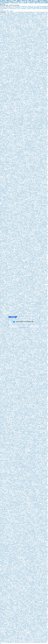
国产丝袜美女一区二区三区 (11, 79)
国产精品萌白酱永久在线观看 (16, 348)
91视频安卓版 (43, 246)
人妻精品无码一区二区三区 (42, 511)
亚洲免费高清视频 (19, 346)
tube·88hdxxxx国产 (37, 612)
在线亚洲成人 (40, 286)
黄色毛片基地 (35, 100)
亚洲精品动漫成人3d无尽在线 (16, 162)
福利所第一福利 (38, 259)
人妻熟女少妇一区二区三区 (14, 401)
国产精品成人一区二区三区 (17, 51)
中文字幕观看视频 (39, 388)
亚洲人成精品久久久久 (14, 345)
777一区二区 (38, 216)
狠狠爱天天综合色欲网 (14, 373)
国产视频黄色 (22, 206)
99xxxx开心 (10, 385)
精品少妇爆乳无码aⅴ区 (37, 82)
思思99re (12, 11)
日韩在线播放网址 (39, 201)
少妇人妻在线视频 (5, 362)
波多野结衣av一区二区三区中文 (21, 370)
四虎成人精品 (40, 353)
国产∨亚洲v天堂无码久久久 (43, 570)
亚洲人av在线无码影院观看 (5, 399)
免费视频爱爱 (17, 430)
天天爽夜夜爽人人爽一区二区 (28, 203)
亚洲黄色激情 (24, 196)
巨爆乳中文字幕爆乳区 (29, 477)
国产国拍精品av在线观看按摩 (16, 98)
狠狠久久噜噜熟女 (23, 374)
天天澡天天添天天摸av (22, 160)
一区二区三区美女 (17, 406)
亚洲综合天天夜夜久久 (4, 181)
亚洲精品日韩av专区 (17, 574)
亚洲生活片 (31, 161)
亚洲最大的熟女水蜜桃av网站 (12, 590)
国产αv (40, 89)
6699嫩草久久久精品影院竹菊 (16, 37)
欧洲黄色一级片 (40, 260)
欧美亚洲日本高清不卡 (24, 551)
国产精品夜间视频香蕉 (25, 362)
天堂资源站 (4, 499)
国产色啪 (21, 491)
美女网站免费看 (22, 597)
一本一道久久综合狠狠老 (43, 426)
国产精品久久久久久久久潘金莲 (39, 98)
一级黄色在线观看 (29, 358)
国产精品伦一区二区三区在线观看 (33, 351)
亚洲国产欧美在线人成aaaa (26, 247)
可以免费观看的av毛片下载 (30, 388)
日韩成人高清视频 (40, 641)
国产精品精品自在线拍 (36, 127)
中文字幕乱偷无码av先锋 (17, 415)
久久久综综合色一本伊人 (8, 356)
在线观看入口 (6, 587)
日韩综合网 (17, 103)
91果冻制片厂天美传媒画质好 (13, 386)
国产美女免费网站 (14, 497)
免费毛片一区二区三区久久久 (38, 371)
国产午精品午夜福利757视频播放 (30, 63)
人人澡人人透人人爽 (39, 204)
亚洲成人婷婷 (6, 345)
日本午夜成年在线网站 (8, 487)
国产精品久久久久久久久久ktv (10, 206)
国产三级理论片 (7, 98)
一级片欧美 (18, 157)
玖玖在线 (6, 278)
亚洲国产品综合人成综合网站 (24, 598)
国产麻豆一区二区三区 (28, 475)
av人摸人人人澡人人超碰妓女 (9, 82)
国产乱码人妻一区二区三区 (17, 221)
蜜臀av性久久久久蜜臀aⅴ (40, 515)
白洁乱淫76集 (20, 114)
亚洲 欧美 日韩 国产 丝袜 (16, 202)
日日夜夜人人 (8, 11)
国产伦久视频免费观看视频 (39, 615)
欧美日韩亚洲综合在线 (22, 438)
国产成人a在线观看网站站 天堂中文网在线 (34, 287)
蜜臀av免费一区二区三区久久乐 (16, 440)
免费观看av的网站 (13, 417)
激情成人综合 (43, 632)
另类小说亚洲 (35, 541)
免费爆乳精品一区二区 (37, 440)
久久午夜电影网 (22, 304)
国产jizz (30, 414)
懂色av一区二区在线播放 (34, 180)
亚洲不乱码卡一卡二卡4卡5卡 (29, 44)
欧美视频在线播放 (32, 584)
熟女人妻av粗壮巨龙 (38, 279)
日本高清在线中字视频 (42, 500)
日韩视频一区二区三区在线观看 (39, 605)
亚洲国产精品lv (39, 599)
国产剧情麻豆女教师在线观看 (30, 558)
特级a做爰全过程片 (15, 330)
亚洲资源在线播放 (3, 102)
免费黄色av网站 (7, 187)
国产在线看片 (22, 344)
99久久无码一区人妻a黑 (39, 249)
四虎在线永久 (23, 604)
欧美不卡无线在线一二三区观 (34, 437)
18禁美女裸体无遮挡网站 (17, 450)
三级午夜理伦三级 (9, 254)
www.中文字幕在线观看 (11, 244)
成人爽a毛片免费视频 (8, 257)
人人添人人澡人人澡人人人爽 (18, 108)
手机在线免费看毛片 (11, 370)
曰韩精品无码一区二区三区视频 (33, 329)
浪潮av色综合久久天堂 (24, 215)
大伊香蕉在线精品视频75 (18, 572)
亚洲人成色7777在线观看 (36, 186)
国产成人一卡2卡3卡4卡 (12, 393)
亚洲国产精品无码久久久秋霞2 (23, 111)
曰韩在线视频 (29, 482)
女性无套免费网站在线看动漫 (34, 498)
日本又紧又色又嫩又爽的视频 (42, 63)
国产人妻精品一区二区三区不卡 (15, 246)
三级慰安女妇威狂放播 (13, 580)
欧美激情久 (2, 236)
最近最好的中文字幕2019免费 (5, 532)
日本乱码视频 (3, 494)
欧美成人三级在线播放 (14, 464)
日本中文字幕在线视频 (38, 203)
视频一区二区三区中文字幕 (25, 512)
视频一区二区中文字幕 (41, 627)
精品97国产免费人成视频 (27, 265)
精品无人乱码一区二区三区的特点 (33, 352)
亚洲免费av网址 (38, 296)
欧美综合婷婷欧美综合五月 (36, 394)
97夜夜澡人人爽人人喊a (10, 140)
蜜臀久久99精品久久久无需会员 (6, 139)
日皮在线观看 (37, 330)
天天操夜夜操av (27, 288)
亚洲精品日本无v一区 (8, 332)
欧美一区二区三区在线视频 (37, 519)
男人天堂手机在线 (4, 329)
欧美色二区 (6, 618)
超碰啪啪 (42, 122)
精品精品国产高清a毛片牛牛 (31, 544)
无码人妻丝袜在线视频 (14, 80)
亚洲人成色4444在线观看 (38, 571)
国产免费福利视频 (33, 105)
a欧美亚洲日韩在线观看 (20, 420)
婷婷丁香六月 (19, 599)
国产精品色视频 (23, 238)
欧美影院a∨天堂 (43, 58)
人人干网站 (44, 416)
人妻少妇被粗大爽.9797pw (18, 539)
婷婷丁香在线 (27, 72)
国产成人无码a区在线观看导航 (41, 591)
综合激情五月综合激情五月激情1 (8, 249)
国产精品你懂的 (33, 348)
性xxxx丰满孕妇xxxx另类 (20, 594)
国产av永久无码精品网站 (42, 398)
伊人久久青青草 (12, 228)
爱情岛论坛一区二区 (35, 526)
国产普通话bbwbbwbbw (43, 324)
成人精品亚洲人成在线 (6, 239)
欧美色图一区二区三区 (43, 631)
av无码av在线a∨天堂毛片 (6, 436)
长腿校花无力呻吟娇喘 (13, 458)
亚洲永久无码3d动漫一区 (24, 563)
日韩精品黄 (17, 74)
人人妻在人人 (10, 543)
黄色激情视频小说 (12, 306)
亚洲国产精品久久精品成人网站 (23, 257)
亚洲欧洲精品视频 (44, 547)
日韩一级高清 (38, 407)
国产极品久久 (3, 164)
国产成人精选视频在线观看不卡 (40, 479)
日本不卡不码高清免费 (17, 332)
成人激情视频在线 (30, 613)
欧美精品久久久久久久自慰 (39, 281)
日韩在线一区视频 (28, 195)
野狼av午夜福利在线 (37, 26)
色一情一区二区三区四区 (11, 367)
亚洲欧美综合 (9, 428)
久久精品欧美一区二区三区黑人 (11, 613)
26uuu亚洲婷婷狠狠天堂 (30, 393)
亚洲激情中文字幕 (41, 585)
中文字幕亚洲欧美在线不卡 (29, 514)
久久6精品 (31, 451)
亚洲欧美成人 (10, 479)
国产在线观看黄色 (19, 22)
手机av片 (30, 137)
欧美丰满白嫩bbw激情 (22, 76)
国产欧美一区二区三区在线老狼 (15, 362)
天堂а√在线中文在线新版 (43, 633)
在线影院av (37, 208)
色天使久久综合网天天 (26, 634)
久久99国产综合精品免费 (27, 146)
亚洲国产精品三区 (38, 416)
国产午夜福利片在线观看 (21, 622)
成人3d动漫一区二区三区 (25, 180)
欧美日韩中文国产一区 (31, 300)
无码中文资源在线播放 (42, 178)
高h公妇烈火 (37, 246)
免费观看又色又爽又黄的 (39, 562)
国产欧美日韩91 (13, 208)
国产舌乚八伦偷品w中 (40, 17)
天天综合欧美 (36, 613)
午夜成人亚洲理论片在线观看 (22, 59)
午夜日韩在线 (7, 617)
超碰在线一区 (8, 145)
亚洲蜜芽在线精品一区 (10, 83)
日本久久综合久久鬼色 (37, 187)
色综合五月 (19, 84)
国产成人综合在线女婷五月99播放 (19, 536)
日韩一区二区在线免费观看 (8, 58)
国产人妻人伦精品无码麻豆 (36, 231)
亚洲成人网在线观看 (43, 509)
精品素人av (21, 331)
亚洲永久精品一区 (33, 621)
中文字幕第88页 (33, 636)
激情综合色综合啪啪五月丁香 (33, 556)
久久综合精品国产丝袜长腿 (36, 640)
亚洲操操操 (41, 598)
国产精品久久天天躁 (15, 611)
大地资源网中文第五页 (20, 79)
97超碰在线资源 (31, 551)
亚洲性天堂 (8, 554)
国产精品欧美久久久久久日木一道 (36, 350)
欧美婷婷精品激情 (31, 160)
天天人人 (41, 592)
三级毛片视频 (26, 457)
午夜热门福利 (43, 289)
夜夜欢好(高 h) (40, 45)
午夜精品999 (35, 94)
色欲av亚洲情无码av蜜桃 (7, 317)
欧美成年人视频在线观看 (12, 329)
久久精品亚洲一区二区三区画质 (12, 242)
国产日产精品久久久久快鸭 (30, 74)
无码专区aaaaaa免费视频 (10, 274)
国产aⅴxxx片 (3, 631)
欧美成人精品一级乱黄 (21, 600)
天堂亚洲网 (42, 40)
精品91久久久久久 (11, 41)
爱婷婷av (39, 521)
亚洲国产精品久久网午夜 (17, 394)
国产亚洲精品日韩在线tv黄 (7, 209)
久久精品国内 (10, 564)
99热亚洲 (38, 185)
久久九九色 (42, 365)
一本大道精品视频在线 (19, 335)
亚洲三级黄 (28, 33)
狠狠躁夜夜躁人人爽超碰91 (27, 131)
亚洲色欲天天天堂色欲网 (32, 627)
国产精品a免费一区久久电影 (38, 419)
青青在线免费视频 (40, 386)
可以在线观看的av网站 (9, 45)
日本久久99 (2, 492)
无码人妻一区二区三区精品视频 (29, 214)
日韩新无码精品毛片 (44, 138)
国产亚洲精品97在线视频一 (31, 314)
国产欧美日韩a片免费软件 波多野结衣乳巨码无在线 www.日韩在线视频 (20, 88)
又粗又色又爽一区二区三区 (19, 530)
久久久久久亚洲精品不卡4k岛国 (38, 628)
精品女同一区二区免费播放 (5, 136)
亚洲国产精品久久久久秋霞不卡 (32, 575)
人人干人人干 (16, 280)
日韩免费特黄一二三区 (23, 267)
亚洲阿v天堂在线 (13, 17)
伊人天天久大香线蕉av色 (18, 161)
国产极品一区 (7, 238)
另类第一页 (4, 272)
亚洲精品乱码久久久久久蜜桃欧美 (27, 449)
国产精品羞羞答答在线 (43, 611)
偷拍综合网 (35, 178)
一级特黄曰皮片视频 (15, 194)
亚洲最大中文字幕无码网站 (40, 553)
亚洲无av (4, 182)
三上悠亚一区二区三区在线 (13, 252)
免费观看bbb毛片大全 (44, 62)
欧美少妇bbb (15, 296)
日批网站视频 (10, 54)
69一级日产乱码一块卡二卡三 (17, 145)
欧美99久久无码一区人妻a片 (36, 586)
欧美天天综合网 (25, 346)
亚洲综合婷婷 (36, 631)
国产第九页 (17, 267)
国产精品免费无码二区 (39, 22)
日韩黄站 (8, 405)
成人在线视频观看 (39, 242)
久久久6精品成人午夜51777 (37, 442)
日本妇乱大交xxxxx (35, 301)
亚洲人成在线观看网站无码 (39, 140)
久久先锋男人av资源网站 (15, 204)
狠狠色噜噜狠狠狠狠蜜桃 (7, 407)
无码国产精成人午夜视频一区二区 (35, 555)
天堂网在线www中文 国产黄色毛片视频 (16, 138)
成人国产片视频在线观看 (12, 237)
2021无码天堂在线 (19, 130)
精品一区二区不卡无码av (28, 95)
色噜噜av (37, 42)
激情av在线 (2, 161)
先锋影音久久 (34, 179)
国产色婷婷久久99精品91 (9, 639)
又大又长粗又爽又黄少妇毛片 (32, 124)
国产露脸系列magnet (33, 585)
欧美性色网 (16, 591)
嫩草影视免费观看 (37, 88)
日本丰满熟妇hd (43, 355)
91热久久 (27, 123)
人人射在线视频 (35, 195)
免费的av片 (35, 550)
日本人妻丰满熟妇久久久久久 (21, 116)
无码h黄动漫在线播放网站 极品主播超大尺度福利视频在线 (24, 302)
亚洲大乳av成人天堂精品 (28, 461)
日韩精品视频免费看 (18, 398)
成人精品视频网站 (38, 424)
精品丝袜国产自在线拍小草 (18, 129)
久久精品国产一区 (3, 334)
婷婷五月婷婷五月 (21, 237)
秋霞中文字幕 (6, 341)
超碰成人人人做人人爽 (18, 243)
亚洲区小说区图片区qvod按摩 (33, 385)
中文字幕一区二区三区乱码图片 (37, 261)
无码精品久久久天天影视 (31, 438)
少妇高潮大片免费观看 (21, 298)
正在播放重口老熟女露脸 (33, 224)
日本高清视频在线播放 (17, 504)
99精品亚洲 (9, 123)
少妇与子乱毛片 (27, 138)
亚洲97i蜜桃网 (7, 567)
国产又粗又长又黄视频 (39, 551)
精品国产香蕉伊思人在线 (23, 617)
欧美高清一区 (3, 307)
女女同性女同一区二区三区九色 (37, 278)
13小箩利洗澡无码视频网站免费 (8, 200)
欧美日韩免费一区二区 (19, 183)
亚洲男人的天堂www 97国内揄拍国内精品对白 (34, 233)
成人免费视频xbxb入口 (36, 175)
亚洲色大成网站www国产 (18, 479)
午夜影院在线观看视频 (31, 548)
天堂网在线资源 (12, 618)
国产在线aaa (18, 62)
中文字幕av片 (33, 529)
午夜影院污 (40, 189)
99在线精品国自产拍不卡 (34, 598)
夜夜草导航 (25, 537)
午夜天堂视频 (20, 278)
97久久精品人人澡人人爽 (19, 514)
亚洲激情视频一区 (6, 348)
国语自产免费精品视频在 (10, 357)
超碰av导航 (39, 93)
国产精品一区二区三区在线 (41, 458)
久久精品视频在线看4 (25, 148)
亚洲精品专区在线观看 (28, 178)
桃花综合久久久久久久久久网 (10, 285)
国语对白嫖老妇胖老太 (14, 304)
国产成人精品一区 (22, 210)
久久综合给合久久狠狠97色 (11, 565)
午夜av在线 (24, 294)
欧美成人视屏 (23, 219)
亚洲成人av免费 (33, 254)
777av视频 (32, 20)
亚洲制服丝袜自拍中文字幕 (34, 457)
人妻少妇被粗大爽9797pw (30, 596)
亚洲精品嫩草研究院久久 (41, 25)
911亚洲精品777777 (14, 483)
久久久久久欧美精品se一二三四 (20, 260)
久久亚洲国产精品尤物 (23, 376)
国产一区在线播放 (21, 511)
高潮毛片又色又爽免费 (9, 147)
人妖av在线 (36, 139)
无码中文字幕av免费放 (24, 582)
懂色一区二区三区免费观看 (32, 53)
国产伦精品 (4, 120)
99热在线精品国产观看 (15, 548)
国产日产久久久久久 (10, 514)
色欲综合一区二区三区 (43, 153)
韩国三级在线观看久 (28, 94)
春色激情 (15, 547)
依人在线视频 (15, 438)
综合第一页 (2, 243)
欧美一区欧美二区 (45, 377)
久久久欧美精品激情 (14, 617)
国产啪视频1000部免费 (11, 599)
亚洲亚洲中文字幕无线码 (34, 257)
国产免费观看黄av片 (15, 96)
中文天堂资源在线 (21, 296)
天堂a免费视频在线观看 (35, 441)
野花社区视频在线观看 (5, 63)
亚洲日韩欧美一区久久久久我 (9, 267)
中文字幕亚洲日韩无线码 (33, 345)
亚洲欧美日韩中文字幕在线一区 (12, 556)
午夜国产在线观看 (37, 451)
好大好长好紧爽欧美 (22, 352)
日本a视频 (31, 639)
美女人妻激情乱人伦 (9, 529)
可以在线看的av (42, 293)
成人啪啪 (8, 250)
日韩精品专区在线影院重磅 (10, 631)
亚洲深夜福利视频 (20, 261)
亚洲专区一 (6, 175)
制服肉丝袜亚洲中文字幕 (26, 250)
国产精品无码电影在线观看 (30, 359)
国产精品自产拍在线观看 (13, 192)
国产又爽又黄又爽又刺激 (6, 466)
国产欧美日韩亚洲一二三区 (23, 275)
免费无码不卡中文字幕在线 (30, 429)
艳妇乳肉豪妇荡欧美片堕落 (42, 546)
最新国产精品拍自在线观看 (30, 285)
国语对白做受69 (36, 449)
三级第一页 (25, 355)
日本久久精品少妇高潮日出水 (42, 621)
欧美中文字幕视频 (27, 603)
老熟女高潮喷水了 (19, 239)
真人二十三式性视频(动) (15, 468)
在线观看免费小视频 (17, 40)
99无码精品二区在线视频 (5, 315)
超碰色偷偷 (3, 636)
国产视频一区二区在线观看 (38, 65)
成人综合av (27, 476)
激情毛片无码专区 (4, 626)
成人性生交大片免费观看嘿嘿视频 (16, 378)
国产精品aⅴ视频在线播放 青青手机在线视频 (23, 193)
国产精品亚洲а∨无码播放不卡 (24, 507)
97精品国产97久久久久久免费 (23, 132)
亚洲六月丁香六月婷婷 (20, 285)
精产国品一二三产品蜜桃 (32, 59)
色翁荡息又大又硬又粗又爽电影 (14, 68)
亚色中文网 (28, 294)
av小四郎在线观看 (15, 532)
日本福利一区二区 (24, 405)
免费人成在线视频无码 (28, 549)
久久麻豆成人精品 (18, 627)
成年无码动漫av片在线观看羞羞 (24, 19)
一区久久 (9, 96)
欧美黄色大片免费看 (27, 278)
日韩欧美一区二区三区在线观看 (28, 259)
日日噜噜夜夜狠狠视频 (6, 37)
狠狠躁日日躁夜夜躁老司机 (19, 72)
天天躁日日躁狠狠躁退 (23, 224)
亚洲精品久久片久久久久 (12, 448)
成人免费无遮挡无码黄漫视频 (14, 49)
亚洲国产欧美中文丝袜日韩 (9, 33)
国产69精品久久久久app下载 (40, 266)
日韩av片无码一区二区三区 (18, 270)
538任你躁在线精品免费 (35, 54)
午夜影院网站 (34, 136)
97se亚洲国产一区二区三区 (35, 72)
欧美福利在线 (16, 331)
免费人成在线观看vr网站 (12, 13)
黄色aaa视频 (22, 605)
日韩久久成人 (25, 256)
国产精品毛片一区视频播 (39, 423)
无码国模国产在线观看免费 (29, 560)
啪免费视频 (24, 448)
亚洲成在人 (38, 61)
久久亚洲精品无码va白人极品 (34, 217)
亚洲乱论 (11, 396)
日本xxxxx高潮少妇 (42, 422)
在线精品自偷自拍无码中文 (35, 19)
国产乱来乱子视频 (19, 244)
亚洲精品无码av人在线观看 (22, 413)
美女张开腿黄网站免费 (24, 437)
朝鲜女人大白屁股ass (43, 211)
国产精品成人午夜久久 (24, 341)
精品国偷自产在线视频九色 (34, 111)
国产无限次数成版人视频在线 (41, 77)
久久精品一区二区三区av (9, 168)
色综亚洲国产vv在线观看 (35, 33)
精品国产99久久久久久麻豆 (15, 60)
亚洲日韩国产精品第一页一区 (19, 513)
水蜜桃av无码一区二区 (34, 342)
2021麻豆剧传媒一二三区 (12, 176)
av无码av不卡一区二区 (4, 107)
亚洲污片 (16, 300)
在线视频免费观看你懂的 (5, 208)
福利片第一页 (6, 491)
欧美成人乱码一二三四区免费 (38, 141)
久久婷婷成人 (43, 61)
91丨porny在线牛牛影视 (20, 521)
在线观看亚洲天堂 (12, 635)
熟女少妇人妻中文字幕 (20, 423)
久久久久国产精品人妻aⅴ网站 (38, 408)
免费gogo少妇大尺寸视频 (12, 141)
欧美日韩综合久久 (21, 428)
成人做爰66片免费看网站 (21, 179)
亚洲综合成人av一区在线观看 (29, 222)
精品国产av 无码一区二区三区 (34, 485)
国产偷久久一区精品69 (4, 392)
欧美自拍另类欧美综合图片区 (42, 105)
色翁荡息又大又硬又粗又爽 (12, 334)
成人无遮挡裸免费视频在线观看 (29, 129)
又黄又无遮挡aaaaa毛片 (9, 299)
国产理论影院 (4, 615)
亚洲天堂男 (44, 87)
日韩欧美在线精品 (5, 381)
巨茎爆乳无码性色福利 (31, 488)
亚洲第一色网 (3, 259)
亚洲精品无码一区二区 (12, 158)
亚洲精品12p (45, 201)
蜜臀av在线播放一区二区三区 (41, 183)
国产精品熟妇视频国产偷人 (9, 484)
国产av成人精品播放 (38, 462)
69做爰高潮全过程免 (26, 553)
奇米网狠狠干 (17, 336)
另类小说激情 (8, 383)
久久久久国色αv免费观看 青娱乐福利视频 (36, 275)
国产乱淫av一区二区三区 (25, 153)
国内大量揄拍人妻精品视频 (9, 505)
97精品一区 (22, 74)
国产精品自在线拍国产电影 (21, 434)
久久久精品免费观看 (37, 70)
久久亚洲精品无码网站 (12, 261)
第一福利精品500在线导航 (31, 599)
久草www (42, 171)
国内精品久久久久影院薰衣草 (10, 303)
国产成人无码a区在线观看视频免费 (27, 435)
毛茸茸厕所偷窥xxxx (4, 607)
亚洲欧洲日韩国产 (6, 523)
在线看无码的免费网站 (36, 452)
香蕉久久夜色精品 (24, 406)
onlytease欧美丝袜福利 (38, 114)
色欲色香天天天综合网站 (19, 249)
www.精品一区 (3, 569)
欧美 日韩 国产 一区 (20, 303)
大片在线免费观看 (12, 622)
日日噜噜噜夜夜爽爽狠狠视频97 (41, 429)
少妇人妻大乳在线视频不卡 (12, 314)
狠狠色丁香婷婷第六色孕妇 (38, 239)
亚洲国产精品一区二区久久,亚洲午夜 (29, 579)
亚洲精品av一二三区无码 (24, 103)
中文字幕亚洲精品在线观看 (42, 428)
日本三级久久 (17, 484)
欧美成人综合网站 (20, 288)
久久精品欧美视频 (39, 359)
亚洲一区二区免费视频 (21, 393)
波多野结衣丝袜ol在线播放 (27, 592)
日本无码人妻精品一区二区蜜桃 (28, 22)
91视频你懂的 (41, 265)
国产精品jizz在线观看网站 (37, 332)
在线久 (12, 443)
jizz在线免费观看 (9, 221)
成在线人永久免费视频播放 (24, 337)
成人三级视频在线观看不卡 (32, 166)
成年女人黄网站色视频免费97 (16, 155)
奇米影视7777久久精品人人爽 (11, 164)
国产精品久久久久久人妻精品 (21, 351)
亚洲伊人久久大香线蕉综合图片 (40, 560)
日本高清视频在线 (19, 107)
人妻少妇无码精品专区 (20, 631)
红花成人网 (29, 196)
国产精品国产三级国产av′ (28, 107)
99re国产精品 (11, 572)
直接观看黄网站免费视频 (33, 572)
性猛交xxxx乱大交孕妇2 (39, 387)
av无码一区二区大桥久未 (15, 363)
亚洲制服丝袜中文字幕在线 (18, 172)
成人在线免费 (16, 356)
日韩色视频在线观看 (25, 209)
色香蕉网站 (12, 523)
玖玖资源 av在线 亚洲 (4, 465)
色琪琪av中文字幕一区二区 (5, 65)
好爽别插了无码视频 (44, 525)
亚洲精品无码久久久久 (44, 527)
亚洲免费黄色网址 (33, 409)
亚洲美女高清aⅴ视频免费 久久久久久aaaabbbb (11, 211)
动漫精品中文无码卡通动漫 (40, 188)
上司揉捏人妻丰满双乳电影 (12, 38)
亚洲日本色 (41, 257)
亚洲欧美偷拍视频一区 (9, 186)
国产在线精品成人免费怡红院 (20, 33)
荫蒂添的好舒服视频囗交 (38, 190)
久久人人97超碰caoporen (29, 200)
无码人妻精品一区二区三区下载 (26, 519)
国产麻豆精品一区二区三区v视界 (21, 561)
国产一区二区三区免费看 (42, 270)
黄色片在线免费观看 (38, 167)
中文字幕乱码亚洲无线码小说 (7, 245)
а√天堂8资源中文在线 (24, 68)
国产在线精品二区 (21, 458)
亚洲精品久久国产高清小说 (26, 574)
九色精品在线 (18, 610)
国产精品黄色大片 (39, 412)
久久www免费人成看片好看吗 (6, 23)
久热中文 (18, 585)
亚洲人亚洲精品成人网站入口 (42, 625)
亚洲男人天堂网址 (6, 144)
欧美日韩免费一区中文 (24, 451)
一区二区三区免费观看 (44, 540)
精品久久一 (29, 299)
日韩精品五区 (26, 499)
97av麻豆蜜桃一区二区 (6, 614)
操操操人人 (4, 83)
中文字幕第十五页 (30, 508)
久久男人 (3, 310)
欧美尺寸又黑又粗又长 (6, 456)
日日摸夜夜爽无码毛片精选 (39, 55)
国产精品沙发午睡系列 (10, 93)
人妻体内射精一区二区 (32, 341)
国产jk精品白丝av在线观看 (24, 576)
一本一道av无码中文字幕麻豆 (5, 455)
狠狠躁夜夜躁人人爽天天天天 (34, 364)
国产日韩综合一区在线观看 (20, 233)
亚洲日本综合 (3, 522)
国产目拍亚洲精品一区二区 (35, 56)
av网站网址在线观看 (9, 129)
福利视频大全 (27, 569)
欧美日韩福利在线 (21, 619)
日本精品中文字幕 (42, 151)
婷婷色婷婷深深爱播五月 (11, 434)
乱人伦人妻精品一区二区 (29, 353)
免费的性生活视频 (5, 232)
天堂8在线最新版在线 (42, 27)
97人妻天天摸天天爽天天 (33, 494)
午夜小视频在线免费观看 (30, 204)
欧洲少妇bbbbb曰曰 (37, 537)
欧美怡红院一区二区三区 (15, 437)
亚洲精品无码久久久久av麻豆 (26, 90)
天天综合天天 (27, 93)
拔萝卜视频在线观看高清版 (39, 378)
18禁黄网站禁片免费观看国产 (29, 28)
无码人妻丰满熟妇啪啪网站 (43, 224)
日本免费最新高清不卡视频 (30, 310)
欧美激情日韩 (36, 161)
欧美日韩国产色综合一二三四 (11, 134)
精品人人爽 (12, 44)
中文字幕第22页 (15, 115)
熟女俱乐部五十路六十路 (29, 642)
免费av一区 (22, 195)
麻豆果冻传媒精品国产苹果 (7, 167)
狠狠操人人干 (26, 69)
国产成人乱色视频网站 (29, 344)
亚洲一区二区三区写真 (9, 302)
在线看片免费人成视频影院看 (10, 445)
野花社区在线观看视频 (17, 196)
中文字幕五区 (18, 541)
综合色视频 (45, 242)
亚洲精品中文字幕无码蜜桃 (5, 363)
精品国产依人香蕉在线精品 (19, 475)
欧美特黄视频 (38, 122)
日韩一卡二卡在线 (14, 65)
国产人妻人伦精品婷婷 (14, 87)
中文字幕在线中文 (13, 310)
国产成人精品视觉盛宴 (10, 561)
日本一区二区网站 (11, 22)
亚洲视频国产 (31, 355)
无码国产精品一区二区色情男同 (8, 343)
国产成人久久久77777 (22, 377)
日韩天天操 (26, 572)
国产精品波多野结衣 (28, 331)
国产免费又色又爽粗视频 (39, 253)
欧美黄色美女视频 (6, 61)
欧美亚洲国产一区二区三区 (15, 408)
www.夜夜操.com (29, 426)
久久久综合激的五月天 (17, 265)
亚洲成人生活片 (25, 243)
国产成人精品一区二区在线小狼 (34, 182)
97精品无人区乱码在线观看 (10, 603)
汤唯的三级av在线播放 (35, 223)
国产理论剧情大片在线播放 (40, 20)
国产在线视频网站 (42, 492)
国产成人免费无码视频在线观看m (26, 83)
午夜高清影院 (44, 226)
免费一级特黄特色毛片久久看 (42, 314)
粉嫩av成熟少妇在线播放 (17, 488)
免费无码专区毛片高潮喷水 (19, 93)
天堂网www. (7, 634)
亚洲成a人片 (6, 608)
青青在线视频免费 (6, 162)
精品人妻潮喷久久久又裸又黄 (35, 115)
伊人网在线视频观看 (42, 123)
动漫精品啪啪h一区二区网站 (41, 214)
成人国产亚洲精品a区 (40, 162)
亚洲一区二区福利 (23, 430)
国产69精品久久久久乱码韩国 (12, 25)
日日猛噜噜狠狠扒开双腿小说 (6, 324)
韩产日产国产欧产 (37, 291)
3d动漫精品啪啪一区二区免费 (10, 578)
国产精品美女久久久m (4, 622)
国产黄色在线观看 (19, 12)
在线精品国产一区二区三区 (24, 356)
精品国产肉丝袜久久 (43, 280)
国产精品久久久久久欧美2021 (42, 311)
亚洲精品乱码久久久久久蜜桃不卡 (18, 94)
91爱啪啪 (38, 289)
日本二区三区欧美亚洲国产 (10, 203)
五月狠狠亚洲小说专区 (31, 77)
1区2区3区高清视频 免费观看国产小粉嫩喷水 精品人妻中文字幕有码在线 (26, 487)
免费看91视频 (11, 424)
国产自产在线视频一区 (32, 406)
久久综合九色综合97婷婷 (8, 488)
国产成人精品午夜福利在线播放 (26, 408)
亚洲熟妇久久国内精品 (30, 210)
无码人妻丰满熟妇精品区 (19, 292)
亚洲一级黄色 (34, 286)
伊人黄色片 (13, 233)
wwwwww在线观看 (20, 279)
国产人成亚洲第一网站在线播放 (36, 569)
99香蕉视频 (45, 419)
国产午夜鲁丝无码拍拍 (6, 44)
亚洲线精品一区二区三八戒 (34, 230)
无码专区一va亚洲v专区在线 (26, 564)
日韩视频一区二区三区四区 (35, 577)
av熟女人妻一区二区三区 (9, 207)
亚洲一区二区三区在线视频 (11, 137)
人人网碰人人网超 (27, 261)
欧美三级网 (25, 488)
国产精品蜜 (17, 70)
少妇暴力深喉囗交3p (24, 49)
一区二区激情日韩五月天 (12, 114)
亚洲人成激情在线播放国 (43, 499)
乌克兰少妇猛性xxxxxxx (11, 12)
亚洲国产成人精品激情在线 (19, 443)
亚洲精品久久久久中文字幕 (10, 159)
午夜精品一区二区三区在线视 (14, 471)
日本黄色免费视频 (19, 223)
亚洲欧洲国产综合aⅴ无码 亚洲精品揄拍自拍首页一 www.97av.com (12, 558)
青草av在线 (12, 570)
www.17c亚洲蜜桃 (15, 414)
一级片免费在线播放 (4, 342)
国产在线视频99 (22, 518)
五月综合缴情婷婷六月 (38, 150)
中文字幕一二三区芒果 (23, 182)
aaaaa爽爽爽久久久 (41, 550)
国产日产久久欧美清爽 (28, 190)
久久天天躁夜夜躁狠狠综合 (40, 308)
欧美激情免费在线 (14, 463)
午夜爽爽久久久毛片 (7, 194)
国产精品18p (9, 86)
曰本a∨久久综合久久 (40, 41)
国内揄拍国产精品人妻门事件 (10, 359)
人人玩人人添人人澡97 (31, 25)
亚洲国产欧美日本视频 (23, 225)
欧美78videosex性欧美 (13, 197)
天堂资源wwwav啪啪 (44, 127)
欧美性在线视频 (24, 53)
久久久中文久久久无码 (25, 342)
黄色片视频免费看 (9, 642)
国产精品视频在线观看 (42, 495)
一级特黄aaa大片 (30, 102)
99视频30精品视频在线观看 (18, 55)
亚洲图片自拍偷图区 (32, 533)
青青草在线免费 (33, 610)
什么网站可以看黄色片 (34, 360)
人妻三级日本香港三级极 (23, 556)
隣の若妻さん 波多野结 (11, 48)
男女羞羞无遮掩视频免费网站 (15, 100)
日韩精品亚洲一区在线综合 (24, 280)
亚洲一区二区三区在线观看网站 (15, 473)
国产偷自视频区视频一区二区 (27, 100)
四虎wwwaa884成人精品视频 (9, 508)
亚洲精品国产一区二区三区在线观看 (33, 238)
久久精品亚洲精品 (6, 464)
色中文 (46, 162)
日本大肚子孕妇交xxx (14, 308)
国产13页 (29, 578)
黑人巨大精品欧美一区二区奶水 (36, 295)
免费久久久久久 (19, 199)
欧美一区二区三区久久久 (15, 238)
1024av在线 (38, 469)
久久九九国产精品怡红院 (31, 377)
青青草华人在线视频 (8, 555)
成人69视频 (7, 358)
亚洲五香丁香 (38, 377)
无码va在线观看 (22, 527)
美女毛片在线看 (33, 61)
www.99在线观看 (3, 501)
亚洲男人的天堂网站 (11, 15)
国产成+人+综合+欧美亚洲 (20, 544)
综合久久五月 (21, 330)
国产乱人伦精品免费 (24, 229)
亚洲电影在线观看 (11, 627)
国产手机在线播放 (9, 296)
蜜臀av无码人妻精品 (10, 390)
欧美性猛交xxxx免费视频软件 (23, 392)
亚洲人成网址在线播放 (18, 371)
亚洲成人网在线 (29, 187)
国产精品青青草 (17, 311)
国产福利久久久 (20, 402)
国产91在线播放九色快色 (25, 228)
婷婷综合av (4, 166)
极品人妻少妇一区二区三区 (40, 339)
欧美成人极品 (38, 583)
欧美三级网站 (32, 208)
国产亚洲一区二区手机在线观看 (33, 363)
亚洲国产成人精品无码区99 (8, 40)
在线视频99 (9, 102)
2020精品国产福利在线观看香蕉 (31, 91)
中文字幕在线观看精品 (4, 512)
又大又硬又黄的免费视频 (38, 600)
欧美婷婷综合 (8, 638)
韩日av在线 (17, 83)
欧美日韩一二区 (30, 82)
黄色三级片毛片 (30, 537)
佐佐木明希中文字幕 (10, 469)
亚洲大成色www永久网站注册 (35, 337)
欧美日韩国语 (18, 159)
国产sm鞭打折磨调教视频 (29, 277)
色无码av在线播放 (39, 298)
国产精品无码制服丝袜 (12, 486)
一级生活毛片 (5, 176)
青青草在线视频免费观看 (31, 41)
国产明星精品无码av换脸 (29, 281)
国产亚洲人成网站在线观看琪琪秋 (10, 288)
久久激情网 (11, 406)
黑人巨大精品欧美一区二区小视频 (35, 490)
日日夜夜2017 (18, 604)
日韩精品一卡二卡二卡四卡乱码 (10, 223)
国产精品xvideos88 (14, 498)
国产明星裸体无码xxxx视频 (26, 84)
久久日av (3, 134)
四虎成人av (40, 629)
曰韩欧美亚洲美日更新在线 (20, 75)
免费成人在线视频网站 (9, 506)
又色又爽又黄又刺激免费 (40, 165)
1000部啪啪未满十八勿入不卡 (37, 193)
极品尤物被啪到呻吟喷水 (38, 486)
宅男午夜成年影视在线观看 (7, 229)
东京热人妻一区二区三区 (22, 334)
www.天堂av (36, 68)
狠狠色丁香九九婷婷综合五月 (13, 143)
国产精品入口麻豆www (21, 141)
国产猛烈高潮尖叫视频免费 (14, 582)
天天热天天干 (27, 436)
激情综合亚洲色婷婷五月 (24, 505)
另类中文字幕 (21, 63)
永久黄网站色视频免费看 (29, 279)
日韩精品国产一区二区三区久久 (14, 607)
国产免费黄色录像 (15, 86)
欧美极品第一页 (3, 534)
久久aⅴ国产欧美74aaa (11, 46)
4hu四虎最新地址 (31, 387)
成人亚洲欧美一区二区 (38, 410)
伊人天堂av (12, 47)
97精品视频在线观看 (20, 501)
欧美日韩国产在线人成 (41, 147)
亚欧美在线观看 (3, 31)
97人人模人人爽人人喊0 (22, 25)
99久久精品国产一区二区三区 (14, 97)
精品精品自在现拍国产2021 (36, 478)
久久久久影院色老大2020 (10, 282)
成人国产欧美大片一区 (4, 154)
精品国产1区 (7, 204)
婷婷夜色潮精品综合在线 (16, 584)
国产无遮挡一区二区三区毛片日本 (36, 173)
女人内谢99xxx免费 (39, 532)
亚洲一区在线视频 (41, 95)
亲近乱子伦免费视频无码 (13, 119)
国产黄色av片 (3, 295)
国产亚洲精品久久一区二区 (42, 341)
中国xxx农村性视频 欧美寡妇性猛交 (36, 505)
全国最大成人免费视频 (10, 104)
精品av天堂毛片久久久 (13, 392)
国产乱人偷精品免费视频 (34, 403)
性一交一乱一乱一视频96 (5, 52)
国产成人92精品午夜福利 (19, 190)
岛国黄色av (35, 398)
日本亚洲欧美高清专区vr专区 (5, 526)
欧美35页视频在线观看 (11, 70)
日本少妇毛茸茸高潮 (32, 593)
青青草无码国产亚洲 (21, 381)
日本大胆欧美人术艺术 (23, 27)
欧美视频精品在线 (27, 47)
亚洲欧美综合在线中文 (10, 292)
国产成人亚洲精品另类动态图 (30, 185)
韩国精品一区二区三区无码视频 (30, 274)
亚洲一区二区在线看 (40, 336)
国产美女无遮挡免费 (12, 391)
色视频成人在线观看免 (36, 567)
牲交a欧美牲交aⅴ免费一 (21, 295)
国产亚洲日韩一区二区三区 (37, 447)
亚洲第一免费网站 (24, 587)
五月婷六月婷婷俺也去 (28, 58)
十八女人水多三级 (15, 102)
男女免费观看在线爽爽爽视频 (39, 112)
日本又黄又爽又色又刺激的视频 (8, 388)
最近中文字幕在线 (18, 403)
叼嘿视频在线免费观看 (43, 197)
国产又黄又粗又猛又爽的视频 (29, 520)
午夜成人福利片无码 (28, 501)
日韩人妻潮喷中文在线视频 (37, 232)
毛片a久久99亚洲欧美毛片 (16, 105)
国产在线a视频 (35, 335)
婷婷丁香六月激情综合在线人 (14, 180)
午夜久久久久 (18, 306)
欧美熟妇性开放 (18, 570)
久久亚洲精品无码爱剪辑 (32, 376)
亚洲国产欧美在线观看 (31, 412)
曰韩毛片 (28, 295)
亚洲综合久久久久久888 (6, 611)
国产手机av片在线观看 (28, 395)
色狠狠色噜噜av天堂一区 (26, 465)
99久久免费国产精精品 (44, 328)
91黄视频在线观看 (41, 94)
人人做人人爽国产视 (13, 511)
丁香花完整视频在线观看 (33, 500)
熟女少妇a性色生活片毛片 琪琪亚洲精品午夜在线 (28, 87)
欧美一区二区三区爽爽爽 (40, 110)
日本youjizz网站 (35, 196)
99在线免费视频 (29, 141)
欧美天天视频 (45, 218)
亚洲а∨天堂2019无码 (27, 175)
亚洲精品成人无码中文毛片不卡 (41, 134)
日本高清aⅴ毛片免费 (42, 23)
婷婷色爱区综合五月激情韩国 (11, 235)
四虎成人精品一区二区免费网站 (23, 236)
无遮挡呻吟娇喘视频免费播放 (38, 125)
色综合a (5, 402)
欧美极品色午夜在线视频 (32, 45)
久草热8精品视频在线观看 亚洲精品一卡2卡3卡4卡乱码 (16, 126)
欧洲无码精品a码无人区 (22, 629)
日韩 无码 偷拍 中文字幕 (21, 134)
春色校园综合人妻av (37, 131)
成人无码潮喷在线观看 (14, 160)
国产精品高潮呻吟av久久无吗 (42, 533)
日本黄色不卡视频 (23, 86)
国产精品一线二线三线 (15, 640)
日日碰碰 (10, 108)
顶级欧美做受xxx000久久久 (35, 148)
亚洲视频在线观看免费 (30, 431)
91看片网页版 (10, 563)
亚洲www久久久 (6, 117)
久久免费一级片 (42, 277)
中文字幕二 (28, 75)
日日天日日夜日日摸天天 (13, 291)
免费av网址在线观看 (31, 76)
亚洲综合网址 (40, 480)
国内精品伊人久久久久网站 (21, 445)
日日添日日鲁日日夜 (15, 23)
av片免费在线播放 (6, 308)
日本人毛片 (33, 97)
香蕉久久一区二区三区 (39, 18)
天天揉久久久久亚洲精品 (12, 470)
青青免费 (26, 201)
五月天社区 (30, 455)
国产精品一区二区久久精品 (26, 226)
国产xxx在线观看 (21, 178)
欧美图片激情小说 (23, 70)
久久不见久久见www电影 (38, 639)
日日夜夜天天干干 (19, 567)
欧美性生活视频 (31, 617)
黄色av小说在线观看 (31, 591)
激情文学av (2, 129)
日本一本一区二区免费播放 (8, 513)
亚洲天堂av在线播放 (19, 499)
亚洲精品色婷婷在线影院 (28, 12)
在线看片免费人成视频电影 (41, 348)
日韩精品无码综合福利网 (6, 435)
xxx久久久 (44, 232)
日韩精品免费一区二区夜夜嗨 (20, 454)
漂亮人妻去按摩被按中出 (24, 606)
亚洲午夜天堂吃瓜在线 (11, 429)
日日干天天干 (29, 179)
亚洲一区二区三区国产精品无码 (12, 427)
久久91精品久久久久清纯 (39, 561)
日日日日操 (44, 569)
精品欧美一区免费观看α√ (29, 384)
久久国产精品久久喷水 (30, 18)
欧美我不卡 (13, 567)
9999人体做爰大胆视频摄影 (30, 530)
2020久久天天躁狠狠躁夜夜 (8, 591)
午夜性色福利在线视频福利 (7, 412)
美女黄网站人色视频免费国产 (22, 268)
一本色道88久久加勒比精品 (42, 491)
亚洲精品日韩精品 (25, 264)
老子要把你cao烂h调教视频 (26, 456)
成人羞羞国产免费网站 (38, 221)
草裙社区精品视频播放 (27, 125)
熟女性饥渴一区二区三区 (33, 158)
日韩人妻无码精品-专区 (18, 146)
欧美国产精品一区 (36, 30)
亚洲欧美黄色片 (15, 441)
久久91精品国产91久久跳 (6, 365)
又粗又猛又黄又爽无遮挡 (8, 289)
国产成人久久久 (45, 501)
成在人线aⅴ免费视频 (13, 124)
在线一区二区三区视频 (4, 449)
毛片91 (1, 472)
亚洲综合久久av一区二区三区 (12, 31)
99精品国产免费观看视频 (20, 429)
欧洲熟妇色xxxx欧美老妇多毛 (30, 624)
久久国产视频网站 (43, 207)
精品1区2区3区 (36, 523)
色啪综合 (38, 444)
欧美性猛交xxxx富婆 (40, 438)
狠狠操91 (43, 619)
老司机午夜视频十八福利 (12, 278)
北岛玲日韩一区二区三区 (30, 308)
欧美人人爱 (7, 160)
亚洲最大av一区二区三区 (39, 194)
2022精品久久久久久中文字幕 (34, 484)
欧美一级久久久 (10, 355)
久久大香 (35, 641)
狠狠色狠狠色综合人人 (23, 119)
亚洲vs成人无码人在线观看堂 (41, 589)
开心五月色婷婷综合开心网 (20, 301)
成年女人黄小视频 (12, 423)
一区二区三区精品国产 (10, 499)
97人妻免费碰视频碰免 (18, 28)
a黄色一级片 (23, 469)
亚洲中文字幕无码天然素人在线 (36, 155)
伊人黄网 (6, 482)
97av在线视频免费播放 (38, 303)
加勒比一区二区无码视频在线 (29, 253)
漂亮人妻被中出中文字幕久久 (13, 606)
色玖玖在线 (12, 575)
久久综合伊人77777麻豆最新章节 (9, 472)
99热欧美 (37, 594)
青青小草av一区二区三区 (29, 104)
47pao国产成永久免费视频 (34, 103)
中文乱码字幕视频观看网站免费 (40, 417)
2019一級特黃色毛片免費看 (5, 199)
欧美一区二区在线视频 (7, 620)
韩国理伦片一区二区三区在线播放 (11, 629)
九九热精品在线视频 (20, 120)
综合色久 (34, 292)
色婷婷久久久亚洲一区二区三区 (34, 52)
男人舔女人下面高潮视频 (22, 164)
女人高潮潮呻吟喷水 (22, 31)
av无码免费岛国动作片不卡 (35, 632)
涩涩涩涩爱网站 (32, 607)
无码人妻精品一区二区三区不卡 (33, 116)
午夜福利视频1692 (3, 448)
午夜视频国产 (27, 493)
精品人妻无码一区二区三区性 (16, 52)
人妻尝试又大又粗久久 (11, 431)
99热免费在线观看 (5, 549)
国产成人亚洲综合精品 (10, 127)
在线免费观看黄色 (16, 543)
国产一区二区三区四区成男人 (13, 419)
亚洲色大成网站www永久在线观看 (33, 470)
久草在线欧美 (19, 528)
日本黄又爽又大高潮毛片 (16, 435)
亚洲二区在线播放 (11, 247)
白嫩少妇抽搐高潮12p (24, 211)
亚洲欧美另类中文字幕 (38, 51)
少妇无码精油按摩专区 (27, 172)
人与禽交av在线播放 (27, 223)
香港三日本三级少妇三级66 (34, 392)
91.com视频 (31, 612)
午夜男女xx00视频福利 (27, 452)
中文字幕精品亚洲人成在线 (28, 96)
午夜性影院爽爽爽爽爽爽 (13, 502)
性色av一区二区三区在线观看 (11, 295)
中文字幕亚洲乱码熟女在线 (21, 367)
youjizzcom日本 (29, 164)
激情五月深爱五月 (37, 477)
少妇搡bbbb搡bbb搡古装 (20, 109)
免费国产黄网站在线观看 (18, 286)
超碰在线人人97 (35, 450)
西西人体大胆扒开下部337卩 (23, 498)
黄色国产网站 (28, 13)
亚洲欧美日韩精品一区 (12, 360)
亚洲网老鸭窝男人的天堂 (8, 547)
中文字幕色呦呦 (27, 550)
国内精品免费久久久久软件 (40, 132)
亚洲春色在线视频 (33, 608)
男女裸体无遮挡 (21, 91)
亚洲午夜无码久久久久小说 (30, 109)
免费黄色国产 (23, 157)
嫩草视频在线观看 (6, 575)
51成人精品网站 (9, 495)
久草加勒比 (13, 442)
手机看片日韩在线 (20, 391)
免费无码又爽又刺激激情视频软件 (34, 171)
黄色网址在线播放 (14, 353)
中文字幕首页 (18, 465)
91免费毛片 (11, 579)
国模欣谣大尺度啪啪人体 (40, 44)
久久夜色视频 (21, 416)
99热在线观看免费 (39, 97)
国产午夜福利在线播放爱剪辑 (10, 18)
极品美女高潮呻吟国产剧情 (24, 540)
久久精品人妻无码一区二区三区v (33, 509)
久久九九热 (5, 261)
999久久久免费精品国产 (40, 292)
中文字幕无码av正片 (29, 523)
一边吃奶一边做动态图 (19, 603)
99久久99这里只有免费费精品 (27, 571)
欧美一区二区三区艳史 (20, 46)
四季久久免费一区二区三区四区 (10, 492)
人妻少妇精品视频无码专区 (31, 260)
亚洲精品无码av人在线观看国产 (9, 604)
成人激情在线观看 (6, 173)
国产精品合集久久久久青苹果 (32, 629)
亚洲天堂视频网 (41, 100)
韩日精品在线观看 (8, 571)
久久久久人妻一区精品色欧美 (5, 632)
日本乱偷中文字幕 (41, 192)
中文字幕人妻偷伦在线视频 (8, 217)
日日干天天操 (14, 638)
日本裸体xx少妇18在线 (16, 451)
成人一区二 (4, 314)
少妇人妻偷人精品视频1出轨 (33, 39)
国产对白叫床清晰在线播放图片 (41, 530)
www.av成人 (44, 32)
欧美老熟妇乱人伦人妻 (15, 173)
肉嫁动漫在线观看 (29, 525)
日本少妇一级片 (5, 458)
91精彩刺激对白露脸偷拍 (19, 200)
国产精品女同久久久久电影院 (14, 509)
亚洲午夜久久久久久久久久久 (41, 108)
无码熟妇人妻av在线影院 (16, 526)
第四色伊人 (41, 90)
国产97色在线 (8, 298)
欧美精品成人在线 (32, 563)
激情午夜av (4, 584)
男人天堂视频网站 (31, 194)
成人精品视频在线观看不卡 (9, 183)
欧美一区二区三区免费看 (37, 146)
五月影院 (45, 22)
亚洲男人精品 (36, 539)
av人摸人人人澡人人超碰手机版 (12, 416)
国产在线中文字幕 (29, 641)
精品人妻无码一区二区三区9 (5, 353)
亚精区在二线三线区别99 (5, 612)
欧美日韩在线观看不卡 (19, 390)
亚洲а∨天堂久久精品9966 (8, 568)
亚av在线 (36, 118)
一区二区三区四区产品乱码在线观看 (34, 313)
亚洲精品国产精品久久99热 (30, 249)
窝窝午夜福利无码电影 (11, 476)
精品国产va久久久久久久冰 (8, 369)
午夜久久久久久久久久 (35, 250)
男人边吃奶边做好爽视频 (12, 384)
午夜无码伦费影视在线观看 (5, 325)
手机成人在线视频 (37, 459)
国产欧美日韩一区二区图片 (41, 169)
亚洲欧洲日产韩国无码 (28, 379)
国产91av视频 (36, 277)
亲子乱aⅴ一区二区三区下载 (21, 187)
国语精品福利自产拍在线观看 (11, 537)
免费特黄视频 (28, 240)
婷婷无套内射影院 (41, 369)
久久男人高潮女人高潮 (18, 366)
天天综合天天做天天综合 (9, 366)
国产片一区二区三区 (27, 35)
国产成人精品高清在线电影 (28, 366)
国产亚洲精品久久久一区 (12, 600)
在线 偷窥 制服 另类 (21, 310)
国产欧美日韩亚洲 (36, 421)
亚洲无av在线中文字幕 (10, 454)
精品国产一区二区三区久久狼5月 (7, 540)
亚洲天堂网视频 (42, 80)
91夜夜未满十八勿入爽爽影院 (15, 273)
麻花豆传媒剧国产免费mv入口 (22, 158)
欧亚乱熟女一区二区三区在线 (33, 370)
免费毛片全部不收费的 (27, 186)
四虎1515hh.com (25, 51)
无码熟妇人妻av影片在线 (14, 596)
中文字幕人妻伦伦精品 (11, 130)
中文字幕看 (45, 173)
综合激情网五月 (22, 308)
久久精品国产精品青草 (41, 317)
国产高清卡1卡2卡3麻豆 (8, 73)
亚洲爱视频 (24, 599)
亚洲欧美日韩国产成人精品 (27, 440)
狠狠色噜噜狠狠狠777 (39, 302)
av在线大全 (6, 138)
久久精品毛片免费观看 (9, 352)
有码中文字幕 (12, 358)
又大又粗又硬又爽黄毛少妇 (34, 540)
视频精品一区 (3, 313)
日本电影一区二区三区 (36, 373)
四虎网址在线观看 (15, 620)
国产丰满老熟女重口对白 (26, 399)
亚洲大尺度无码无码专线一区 (13, 337)
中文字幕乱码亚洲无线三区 (28, 55)
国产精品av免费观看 (38, 228)
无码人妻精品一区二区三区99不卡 (38, 536)
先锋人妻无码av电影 (22, 412)
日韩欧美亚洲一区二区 (9, 243)
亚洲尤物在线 (44, 107)
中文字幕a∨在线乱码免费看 (39, 267)
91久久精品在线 (21, 112)
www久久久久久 (32, 165)
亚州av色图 (42, 111)
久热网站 (18, 442)
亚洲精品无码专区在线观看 (14, 549)
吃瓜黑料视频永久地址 (22, 300)
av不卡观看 (15, 495)
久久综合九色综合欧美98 (20, 472)
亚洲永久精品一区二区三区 (39, 466)
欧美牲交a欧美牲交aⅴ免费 (23, 16)
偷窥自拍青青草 (43, 250)
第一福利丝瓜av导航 (9, 30)
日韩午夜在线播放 (12, 107)
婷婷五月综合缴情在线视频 (5, 500)
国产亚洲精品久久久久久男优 (5, 527)
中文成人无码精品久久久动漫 (22, 494)
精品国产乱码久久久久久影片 (9, 300)
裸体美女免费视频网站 (31, 122)
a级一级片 (33, 47)
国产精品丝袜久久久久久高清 (20, 508)
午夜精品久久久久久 (30, 338)
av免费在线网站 (32, 266)
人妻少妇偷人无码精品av (43, 263)
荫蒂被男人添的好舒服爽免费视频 (40, 225)
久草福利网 (7, 310)
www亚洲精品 (23, 336)
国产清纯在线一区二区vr (11, 585)
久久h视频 (13, 239)
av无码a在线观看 (34, 270)
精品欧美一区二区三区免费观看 (25, 136)
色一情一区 (31, 309)
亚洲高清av (36, 557)
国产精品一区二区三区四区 (6, 553)
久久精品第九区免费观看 (41, 83)
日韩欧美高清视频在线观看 (19, 459)
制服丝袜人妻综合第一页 (28, 539)
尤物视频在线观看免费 (4, 228)
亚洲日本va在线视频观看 (41, 79)
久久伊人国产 (34, 564)
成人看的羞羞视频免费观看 (42, 374)
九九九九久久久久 (30, 417)
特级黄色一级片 (15, 385)
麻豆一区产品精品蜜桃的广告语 (17, 455)
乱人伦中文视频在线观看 (41, 579)
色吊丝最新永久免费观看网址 (22, 578)
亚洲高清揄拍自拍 (22, 123)
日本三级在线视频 (38, 607)
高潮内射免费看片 (11, 433)
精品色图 (41, 578)
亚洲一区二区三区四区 (22, 590)
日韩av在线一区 (13, 546)
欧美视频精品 (21, 611)
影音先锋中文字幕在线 (18, 66)
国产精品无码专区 (13, 409)
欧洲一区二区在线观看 (36, 199)
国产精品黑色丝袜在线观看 (12, 557)
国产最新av (14, 257)
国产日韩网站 (31, 140)
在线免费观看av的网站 (29, 46)
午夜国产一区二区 (12, 586)
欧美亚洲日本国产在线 (18, 186)
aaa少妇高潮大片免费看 (35, 443)
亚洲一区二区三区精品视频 (18, 73)
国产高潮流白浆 (19, 553)
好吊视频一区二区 (17, 266)
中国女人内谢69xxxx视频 (41, 516)
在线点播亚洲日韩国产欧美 (11, 35)
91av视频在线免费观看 (31, 532)
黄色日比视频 (45, 46)
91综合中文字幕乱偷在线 (5, 378)
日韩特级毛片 (9, 195)
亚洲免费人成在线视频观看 (12, 165)
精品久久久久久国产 (37, 455)
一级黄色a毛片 (7, 409)
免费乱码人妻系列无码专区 (31, 349)
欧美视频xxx (28, 54)
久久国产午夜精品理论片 (43, 557)
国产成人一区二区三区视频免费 (40, 222)
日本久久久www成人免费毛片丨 (10, 478)
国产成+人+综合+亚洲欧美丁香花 (40, 102)
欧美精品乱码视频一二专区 (5, 264)
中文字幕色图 (6, 256)
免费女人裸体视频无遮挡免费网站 (14, 53)
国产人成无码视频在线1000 (7, 16)
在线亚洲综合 (20, 628)
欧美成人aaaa (39, 367)
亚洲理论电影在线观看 (42, 48)
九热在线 (29, 334)
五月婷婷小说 (22, 608)
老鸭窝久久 (41, 620)
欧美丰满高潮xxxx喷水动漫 (11, 592)
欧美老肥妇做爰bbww (43, 352)
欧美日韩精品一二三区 (15, 383)
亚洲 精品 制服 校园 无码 (43, 454)
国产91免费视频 (14, 133)
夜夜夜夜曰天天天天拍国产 (21, 635)
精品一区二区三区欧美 (8, 504)
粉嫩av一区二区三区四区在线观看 (12, 182)
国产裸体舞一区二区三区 (31, 176)
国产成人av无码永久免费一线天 (32, 157)
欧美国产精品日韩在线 (35, 535)
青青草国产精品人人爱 (6, 201)
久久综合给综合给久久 (41, 472)
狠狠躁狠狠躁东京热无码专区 (34, 264)
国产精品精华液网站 (44, 223)
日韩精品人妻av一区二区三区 (42, 306)
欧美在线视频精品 (34, 491)
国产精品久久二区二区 (14, 212)
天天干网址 (11, 175)
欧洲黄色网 (31, 68)
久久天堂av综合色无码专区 (15, 219)
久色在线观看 (22, 624)
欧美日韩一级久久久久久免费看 (39, 284)
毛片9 (23, 154)
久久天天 (23, 37)
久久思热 (24, 299)
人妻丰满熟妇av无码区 (10, 260)
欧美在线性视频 (25, 533)
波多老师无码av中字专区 (41, 256)
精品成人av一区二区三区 (7, 112)
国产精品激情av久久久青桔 (15, 61)
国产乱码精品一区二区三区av (23, 165)
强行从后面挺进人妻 (17, 188)
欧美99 (9, 56)
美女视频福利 (42, 403)
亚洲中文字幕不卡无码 (12, 279)
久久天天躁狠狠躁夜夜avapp (34, 16)
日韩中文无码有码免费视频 (23, 263)
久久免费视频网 (43, 33)
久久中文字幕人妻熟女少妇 (18, 272)
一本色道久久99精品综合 (28, 400)
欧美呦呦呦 (32, 553)
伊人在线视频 (12, 420)
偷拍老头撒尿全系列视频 (31, 469)
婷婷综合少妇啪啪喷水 (9, 560)
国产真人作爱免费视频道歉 (16, 26)
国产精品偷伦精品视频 (15, 253)
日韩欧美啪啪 (18, 523)
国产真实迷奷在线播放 (19, 44)
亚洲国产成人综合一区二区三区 (19, 525)
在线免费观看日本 (16, 229)
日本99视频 (16, 45)
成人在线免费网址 (32, 201)
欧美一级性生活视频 (41, 91)
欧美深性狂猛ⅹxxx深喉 (37, 549)
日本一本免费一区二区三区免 (13, 387)
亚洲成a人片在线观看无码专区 (30, 568)
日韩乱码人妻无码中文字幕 (41, 488)
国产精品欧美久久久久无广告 (22, 235)
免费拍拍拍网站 (36, 355)
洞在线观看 (20, 427)
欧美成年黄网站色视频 (22, 176)
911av (31, 550)
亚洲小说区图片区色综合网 (21, 174)
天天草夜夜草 (26, 639)
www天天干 (33, 580)
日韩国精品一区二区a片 (4, 624)
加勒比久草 (39, 608)
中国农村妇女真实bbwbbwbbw (15, 117)
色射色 (35, 344)
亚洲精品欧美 (21, 242)
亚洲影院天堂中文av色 (34, 633)
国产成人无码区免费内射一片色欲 (16, 256)
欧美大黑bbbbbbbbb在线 (36, 547)
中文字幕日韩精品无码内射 (23, 345)
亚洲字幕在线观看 (29, 271)
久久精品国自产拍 (26, 207)
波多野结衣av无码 (7, 111)
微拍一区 (24, 144)
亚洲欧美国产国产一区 (18, 506)
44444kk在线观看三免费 (30, 381)
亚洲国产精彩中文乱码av (13, 151)
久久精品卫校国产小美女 (6, 125)
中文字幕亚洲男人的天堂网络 (17, 407)
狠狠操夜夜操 (17, 519)
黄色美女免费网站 (44, 521)
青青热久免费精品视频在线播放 (36, 619)
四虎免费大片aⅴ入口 (25, 266)
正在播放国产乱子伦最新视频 (27, 48)
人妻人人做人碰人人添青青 (17, 452)
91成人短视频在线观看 (15, 136)
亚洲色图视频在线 (25, 309)
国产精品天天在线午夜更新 (21, 338)
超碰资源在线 (6, 594)
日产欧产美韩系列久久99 (35, 493)
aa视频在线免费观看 (31, 42)
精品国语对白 (37, 210)
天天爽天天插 (14, 56)
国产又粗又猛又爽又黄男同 (16, 264)
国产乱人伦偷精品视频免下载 (25, 640)
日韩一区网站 (19, 533)
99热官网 (44, 190)
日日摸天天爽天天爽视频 (19, 47)
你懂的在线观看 (32, 243)
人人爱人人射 (14, 583)
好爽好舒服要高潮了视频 (5, 87)
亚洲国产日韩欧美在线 (16, 122)
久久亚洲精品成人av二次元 (27, 504)
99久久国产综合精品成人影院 (7, 415)
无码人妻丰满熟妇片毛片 (19, 127)
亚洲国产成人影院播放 (4, 174)
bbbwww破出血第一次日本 (12, 593)
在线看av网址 (17, 140)
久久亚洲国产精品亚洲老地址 (37, 84)
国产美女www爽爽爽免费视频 (40, 31)
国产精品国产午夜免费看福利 (27, 542)
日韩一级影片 (39, 212)
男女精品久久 (41, 473)
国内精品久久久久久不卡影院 (26, 159)
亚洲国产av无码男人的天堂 (34, 80)
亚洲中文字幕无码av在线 (13, 364)
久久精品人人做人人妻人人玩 (35, 60)
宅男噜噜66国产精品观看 (38, 120)
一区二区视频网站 (35, 603)
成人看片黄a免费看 (6, 515)
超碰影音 (5, 130)
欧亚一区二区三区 (7, 640)
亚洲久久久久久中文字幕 (9, 413)
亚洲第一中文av (4, 54)
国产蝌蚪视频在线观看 (29, 112)
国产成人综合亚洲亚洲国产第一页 (18, 139)
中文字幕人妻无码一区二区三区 (9, 521)
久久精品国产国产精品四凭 (18, 400)
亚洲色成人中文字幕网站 (13, 181)
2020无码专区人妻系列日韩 (15, 456)
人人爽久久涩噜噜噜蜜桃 (26, 478)
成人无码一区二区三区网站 (34, 380)
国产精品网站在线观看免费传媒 (17, 222)
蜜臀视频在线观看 (37, 642)
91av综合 (12, 28)
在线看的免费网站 (13, 480)
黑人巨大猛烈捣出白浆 (27, 244)
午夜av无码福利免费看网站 (11, 42)
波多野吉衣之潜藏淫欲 (11, 350)
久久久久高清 (33, 367)
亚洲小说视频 (24, 470)
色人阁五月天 (28, 301)
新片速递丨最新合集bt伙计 (25, 97)
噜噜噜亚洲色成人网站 (6, 133)
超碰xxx (1, 224)
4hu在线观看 (12, 554)
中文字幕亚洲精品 (23, 548)
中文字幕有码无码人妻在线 (31, 336)
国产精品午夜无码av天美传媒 (12, 263)
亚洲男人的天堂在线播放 (19, 150)
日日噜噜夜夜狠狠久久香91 (41, 254)
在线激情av (38, 522)
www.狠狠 (21, 96)
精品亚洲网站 (9, 584)
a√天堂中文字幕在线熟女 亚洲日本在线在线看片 (18, 482)
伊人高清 (10, 51)
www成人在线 (28, 304)
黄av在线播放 (22, 596)
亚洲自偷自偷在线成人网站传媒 (35, 534)
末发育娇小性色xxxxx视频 (31, 546)
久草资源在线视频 (23, 39)
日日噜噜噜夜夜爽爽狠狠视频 (10, 380)
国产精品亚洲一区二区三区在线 (41, 391)
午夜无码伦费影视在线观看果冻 (33, 307)
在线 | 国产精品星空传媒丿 (41, 544)
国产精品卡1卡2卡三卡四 (21, 426)
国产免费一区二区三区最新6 (31, 622)
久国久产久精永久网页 (20, 568)
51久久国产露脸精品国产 (22, 216)
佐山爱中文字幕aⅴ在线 (39, 144)
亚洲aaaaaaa (35, 48)
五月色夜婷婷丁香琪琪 (34, 273)
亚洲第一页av (21, 95)
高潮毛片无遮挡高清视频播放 (7, 270)
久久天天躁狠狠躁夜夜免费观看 (32, 454)
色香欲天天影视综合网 (11, 120)
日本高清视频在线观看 (41, 344)
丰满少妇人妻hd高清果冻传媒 (29, 108)
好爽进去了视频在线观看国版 (39, 508)
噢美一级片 (35, 542)
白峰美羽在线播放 (15, 466)
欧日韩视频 (35, 95)
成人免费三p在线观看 (24, 484)
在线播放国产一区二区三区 (11, 349)
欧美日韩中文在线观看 (15, 597)
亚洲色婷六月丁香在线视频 (28, 167)
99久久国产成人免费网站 (43, 450)
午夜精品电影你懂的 (28, 30)
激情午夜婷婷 (22, 204)
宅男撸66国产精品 (22, 24)
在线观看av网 (14, 428)
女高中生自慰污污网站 (27, 183)
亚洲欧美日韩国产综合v (28, 390)
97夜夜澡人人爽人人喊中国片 (5, 376)
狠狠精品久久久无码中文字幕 (20, 618)
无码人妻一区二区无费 (35, 153)
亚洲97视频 (9, 222)
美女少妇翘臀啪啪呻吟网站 (40, 34)
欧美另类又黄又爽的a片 (42, 196)
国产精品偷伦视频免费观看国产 (19, 152)
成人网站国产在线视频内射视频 (30, 420)
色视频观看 (30, 373)
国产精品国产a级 (13, 84)
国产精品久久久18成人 (42, 327)
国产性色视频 (26, 534)
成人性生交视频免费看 (20, 185)
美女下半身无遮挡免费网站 (26, 62)
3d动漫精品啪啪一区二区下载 (30, 242)
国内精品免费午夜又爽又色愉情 (21, 15)
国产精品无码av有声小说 (18, 355)
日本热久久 (44, 555)
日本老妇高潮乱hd (27, 270)
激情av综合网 (13, 199)
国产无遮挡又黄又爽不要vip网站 (16, 284)
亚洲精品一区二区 (14, 628)
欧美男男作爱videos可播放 (10, 335)
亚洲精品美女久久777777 (38, 601)
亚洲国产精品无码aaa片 (16, 436)
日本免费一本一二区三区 (41, 372)
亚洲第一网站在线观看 (29, 605)
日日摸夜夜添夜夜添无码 (23, 387)
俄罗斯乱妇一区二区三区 (22, 516)
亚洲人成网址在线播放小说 (40, 381)
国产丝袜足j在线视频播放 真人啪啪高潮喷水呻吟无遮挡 (27, 480)
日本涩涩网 (22, 477)
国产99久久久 (9, 438)
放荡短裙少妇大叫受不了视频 (26, 246)
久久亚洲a (27, 608)
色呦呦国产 (31, 383)
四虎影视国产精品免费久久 (11, 157)
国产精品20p (35, 570)
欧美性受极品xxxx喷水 (35, 456)
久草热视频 (25, 343)
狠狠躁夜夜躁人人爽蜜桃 (5, 219)
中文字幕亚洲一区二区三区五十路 (31, 521)
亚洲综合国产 (27, 611)
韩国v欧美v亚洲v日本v (33, 422)
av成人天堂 (31, 23)
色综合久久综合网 (27, 402)
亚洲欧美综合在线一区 (9, 161)
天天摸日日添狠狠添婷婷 (33, 499)
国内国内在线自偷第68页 (5, 541)
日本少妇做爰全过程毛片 (33, 215)
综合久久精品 (9, 534)
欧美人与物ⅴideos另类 (44, 180)
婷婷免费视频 (5, 294)
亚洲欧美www (17, 218)
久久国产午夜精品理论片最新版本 (20, 424)
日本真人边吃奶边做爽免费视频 (36, 436)
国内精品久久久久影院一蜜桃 (41, 580)
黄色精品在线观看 (40, 206)
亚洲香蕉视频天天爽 (31, 339)
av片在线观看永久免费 (39, 463)
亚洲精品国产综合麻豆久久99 (9, 461)
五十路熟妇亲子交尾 (40, 300)
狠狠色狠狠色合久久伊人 (13, 444)
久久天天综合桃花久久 (37, 271)
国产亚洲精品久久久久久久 (40, 514)
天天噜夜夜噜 (15, 16)
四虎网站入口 (8, 26)
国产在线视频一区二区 (27, 286)
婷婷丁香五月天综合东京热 (28, 284)
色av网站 (29, 444)
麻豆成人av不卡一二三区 (6, 443)
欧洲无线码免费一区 (12, 258)
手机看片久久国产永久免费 (35, 427)
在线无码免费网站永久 (10, 150)
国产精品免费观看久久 (42, 13)
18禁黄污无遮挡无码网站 (24, 612)
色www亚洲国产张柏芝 (35, 252)
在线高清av (28, 20)
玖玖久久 (6, 236)
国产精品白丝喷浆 (29, 219)
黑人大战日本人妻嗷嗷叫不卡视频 (41, 160)
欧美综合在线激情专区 (36, 81)
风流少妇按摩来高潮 (25, 357)
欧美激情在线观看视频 (23, 444)
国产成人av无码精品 (17, 396)
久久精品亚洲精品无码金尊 (18, 214)
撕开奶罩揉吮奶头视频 (38, 506)
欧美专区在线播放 (32, 582)
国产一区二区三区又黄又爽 (35, 362)
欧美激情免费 (37, 483)
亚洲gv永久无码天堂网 (21, 56)
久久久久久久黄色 (36, 525)
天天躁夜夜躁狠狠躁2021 (6, 231)
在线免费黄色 (4, 193)
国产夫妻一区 (7, 597)
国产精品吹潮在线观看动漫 (35, 476)
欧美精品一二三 (34, 13)
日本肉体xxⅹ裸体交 (18, 168)
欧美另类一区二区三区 (11, 301)
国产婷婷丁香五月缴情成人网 (30, 237)
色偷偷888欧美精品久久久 (35, 138)
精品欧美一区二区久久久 (42, 136)
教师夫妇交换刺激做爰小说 (5, 548)
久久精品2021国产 (41, 572)
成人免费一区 (4, 216)
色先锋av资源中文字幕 (41, 409)
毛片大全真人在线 (42, 230)
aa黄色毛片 (29, 232)
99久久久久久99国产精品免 (37, 202)
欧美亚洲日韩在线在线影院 (31, 464)
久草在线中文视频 (22, 240)
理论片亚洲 (31, 401)
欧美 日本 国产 (3, 430)
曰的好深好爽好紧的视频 (8, 457)
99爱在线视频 (17, 505)
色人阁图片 (11, 459)
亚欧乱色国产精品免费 (22, 613)
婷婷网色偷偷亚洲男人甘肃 (15, 405)
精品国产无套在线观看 (32, 256)
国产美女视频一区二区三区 (37, 244)
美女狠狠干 (4, 557)
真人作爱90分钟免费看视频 (32, 445)
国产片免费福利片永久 (21, 360)
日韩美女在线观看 (12, 465)
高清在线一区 (32, 132)
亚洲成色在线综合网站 (25, 34)
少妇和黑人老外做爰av (23, 385)
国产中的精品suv (43, 116)
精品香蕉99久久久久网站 (35, 604)
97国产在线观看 (21, 353)
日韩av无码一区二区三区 (43, 195)
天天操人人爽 (32, 34)
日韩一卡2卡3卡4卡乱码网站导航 (34, 235)
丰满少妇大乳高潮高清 (9, 110)
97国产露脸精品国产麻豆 (42, 376)
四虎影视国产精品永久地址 (35, 236)
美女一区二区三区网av (16, 34)
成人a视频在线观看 (15, 527)
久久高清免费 (35, 426)
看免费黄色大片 (24, 311)
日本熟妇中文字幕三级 (27, 528)
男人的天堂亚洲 (30, 174)
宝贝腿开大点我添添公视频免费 (21, 447)
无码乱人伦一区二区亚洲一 (39, 200)
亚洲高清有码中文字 (41, 126)
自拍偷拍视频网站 (33, 625)
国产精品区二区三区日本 (33, 27)
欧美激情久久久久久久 (20, 586)
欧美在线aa (17, 228)
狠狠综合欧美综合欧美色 (9, 118)
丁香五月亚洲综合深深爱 (21, 18)
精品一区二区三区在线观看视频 (37, 502)
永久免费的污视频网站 (28, 189)
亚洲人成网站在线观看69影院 (28, 221)
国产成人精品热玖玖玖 (32, 413)
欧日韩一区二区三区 (44, 469)
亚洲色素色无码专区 (6, 477)
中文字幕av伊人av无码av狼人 (17, 534)
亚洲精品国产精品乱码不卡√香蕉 (29, 38)
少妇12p (23, 493)
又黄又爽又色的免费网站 (39, 119)
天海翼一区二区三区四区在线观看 (14, 342)
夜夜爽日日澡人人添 (18, 207)
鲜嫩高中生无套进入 (20, 638)
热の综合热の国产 (5, 579)
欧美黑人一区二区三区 (10, 190)
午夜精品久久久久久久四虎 (17, 522)
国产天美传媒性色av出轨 (14, 225)
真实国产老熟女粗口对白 (27, 567)
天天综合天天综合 (11, 519)
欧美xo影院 (22, 383)
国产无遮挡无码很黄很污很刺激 (35, 606)
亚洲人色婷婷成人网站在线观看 (8, 77)
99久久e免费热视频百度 (7, 94)
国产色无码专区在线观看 (13, 76)
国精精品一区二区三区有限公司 (42, 568)
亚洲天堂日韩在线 (15, 210)
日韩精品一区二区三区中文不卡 (27, 306)
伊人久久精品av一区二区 (14, 491)
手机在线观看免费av (32, 69)
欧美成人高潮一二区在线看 (36, 226)
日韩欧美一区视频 (43, 493)
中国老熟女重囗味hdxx (20, 476)
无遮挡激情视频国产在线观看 (25, 468)
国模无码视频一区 (39, 584)
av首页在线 (42, 351)
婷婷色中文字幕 (21, 281)
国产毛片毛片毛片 (20, 384)
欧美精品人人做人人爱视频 (8, 286)
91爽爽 (42, 590)
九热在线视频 (19, 547)
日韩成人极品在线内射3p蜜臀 (14, 512)
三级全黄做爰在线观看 (11, 109)
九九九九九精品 (19, 592)
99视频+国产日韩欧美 (34, 181)
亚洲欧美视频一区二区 (37, 107)
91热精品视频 (18, 153)
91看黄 (6, 151)
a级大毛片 (21, 485)
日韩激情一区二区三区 (17, 209)
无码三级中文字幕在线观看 (10, 90)
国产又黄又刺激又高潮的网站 (31, 472)
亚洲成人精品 (4, 447)
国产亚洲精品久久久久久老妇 (24, 181)
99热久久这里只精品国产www (39, 37)
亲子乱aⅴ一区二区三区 (21, 557)
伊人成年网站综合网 (29, 410)
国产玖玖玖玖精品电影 (41, 179)
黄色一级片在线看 (5, 391)
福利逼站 (21, 171)
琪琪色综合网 (26, 293)
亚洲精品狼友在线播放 (24, 543)
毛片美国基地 (42, 363)
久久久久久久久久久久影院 (33, 405)
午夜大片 (38, 365)
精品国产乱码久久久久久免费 (29, 378)
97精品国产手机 (3, 495)
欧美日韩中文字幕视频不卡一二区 (20, 562)
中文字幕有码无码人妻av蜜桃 (18, 642)
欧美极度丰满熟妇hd (23, 194)
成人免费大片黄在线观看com (31, 206)
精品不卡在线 (23, 421)
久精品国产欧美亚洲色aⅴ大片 (30, 79)
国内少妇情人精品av (35, 245)
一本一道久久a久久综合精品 (33, 49)
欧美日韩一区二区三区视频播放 (31, 428)
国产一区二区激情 (11, 81)
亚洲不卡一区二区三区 (32, 192)
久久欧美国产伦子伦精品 (22, 329)
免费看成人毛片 (27, 535)
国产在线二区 (45, 629)
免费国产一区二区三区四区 (7, 400)
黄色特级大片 (39, 69)
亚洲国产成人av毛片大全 (31, 212)
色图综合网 (32, 228)
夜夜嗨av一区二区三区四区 (21, 166)
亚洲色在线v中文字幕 (19, 350)
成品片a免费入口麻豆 (24, 230)
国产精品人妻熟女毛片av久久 (14, 230)
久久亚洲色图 (19, 258)
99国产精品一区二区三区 (9, 374)
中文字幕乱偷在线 (39, 285)
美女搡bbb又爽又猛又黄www (32, 86)
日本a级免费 (40, 218)
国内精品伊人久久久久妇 (27, 199)
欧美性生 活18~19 (24, 188)
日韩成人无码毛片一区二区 (43, 229)
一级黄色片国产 (18, 542)
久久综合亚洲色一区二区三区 (15, 587)
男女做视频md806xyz (35, 465)
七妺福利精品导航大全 (19, 251)
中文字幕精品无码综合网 (27, 371)
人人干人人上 (38, 109)
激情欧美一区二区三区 (35, 247)
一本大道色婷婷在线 (23, 313)
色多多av (6, 410)
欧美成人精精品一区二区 (38, 400)
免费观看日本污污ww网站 (10, 271)
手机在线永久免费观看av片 (16, 625)
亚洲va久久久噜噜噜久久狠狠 (29, 73)
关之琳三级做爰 (12, 594)
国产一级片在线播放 (20, 550)
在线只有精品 (43, 115)
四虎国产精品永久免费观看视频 (21, 339)
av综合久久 (28, 367)
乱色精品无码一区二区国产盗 (38, 282)
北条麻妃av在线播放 (30, 557)
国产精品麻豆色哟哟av (40, 513)
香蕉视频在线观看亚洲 (19, 274)
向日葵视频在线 (25, 162)
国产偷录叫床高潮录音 (11, 20)
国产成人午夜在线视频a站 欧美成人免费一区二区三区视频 (37, 448)
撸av (14, 187)
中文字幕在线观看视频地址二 (19, 147)
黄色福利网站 (6, 47)
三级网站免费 (24, 627)
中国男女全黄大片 (16, 529)
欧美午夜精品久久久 (35, 473)
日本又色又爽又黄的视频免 (26, 332)
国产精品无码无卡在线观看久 (30, 17)
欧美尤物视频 (15, 91)
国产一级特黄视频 (25, 217)
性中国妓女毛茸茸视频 (4, 230)
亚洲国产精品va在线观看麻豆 (41, 168)
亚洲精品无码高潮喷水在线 (31, 372)
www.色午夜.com (40, 59)
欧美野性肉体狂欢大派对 (21, 20)
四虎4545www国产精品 (14, 518)
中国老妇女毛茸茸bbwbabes (11, 89)
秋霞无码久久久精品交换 (37, 66)
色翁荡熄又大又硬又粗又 (33, 229)
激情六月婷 (30, 65)
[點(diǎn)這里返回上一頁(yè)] (24, 327)
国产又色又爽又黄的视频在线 (27, 570)
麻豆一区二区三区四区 (6, 105)
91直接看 (36, 520)
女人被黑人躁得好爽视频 (40, 47)
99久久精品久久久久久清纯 (34, 543)
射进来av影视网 (17, 247)
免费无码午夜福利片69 (30, 144)
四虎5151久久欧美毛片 (18, 579)
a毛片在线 (21, 253)
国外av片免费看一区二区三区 (24, 115)
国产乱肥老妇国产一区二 (18, 293)
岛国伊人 (6, 13)
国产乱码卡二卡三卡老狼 (10, 307)
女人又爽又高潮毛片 (17, 254)
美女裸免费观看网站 (39, 15)
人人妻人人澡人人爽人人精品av (31, 511)
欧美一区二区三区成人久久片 (24, 632)
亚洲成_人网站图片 (41, 343)
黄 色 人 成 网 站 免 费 (27, 565)
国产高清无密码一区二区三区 (22, 101)
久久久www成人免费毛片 (9, 601)
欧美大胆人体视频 (19, 69)
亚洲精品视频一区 (10, 507)
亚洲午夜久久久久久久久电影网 (8, 422)
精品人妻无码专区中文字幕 (28, 479)
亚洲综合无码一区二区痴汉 (33, 263)
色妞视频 (17, 307)
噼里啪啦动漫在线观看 (11, 69)
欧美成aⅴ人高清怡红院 (15, 551)
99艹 (9, 101)
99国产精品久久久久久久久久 (20, 641)
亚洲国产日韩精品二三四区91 (33, 89)
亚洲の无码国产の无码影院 (12, 615)
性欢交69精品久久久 (26, 621)
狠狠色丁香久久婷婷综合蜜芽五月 (11, 379)
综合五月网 (19, 634)
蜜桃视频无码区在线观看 (39, 393)
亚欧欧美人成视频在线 (34, 611)
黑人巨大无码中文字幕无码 (28, 291)
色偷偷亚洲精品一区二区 (41, 563)
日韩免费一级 (19, 537)
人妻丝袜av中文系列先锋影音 (32, 495)
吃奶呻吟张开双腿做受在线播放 (14, 633)
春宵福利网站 (14, 365)
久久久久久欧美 (41, 614)
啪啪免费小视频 (14, 619)
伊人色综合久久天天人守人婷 (31, 24)
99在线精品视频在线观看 (8, 574)
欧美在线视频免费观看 (15, 215)
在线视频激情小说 (21, 463)
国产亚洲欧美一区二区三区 (13, 240)
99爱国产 (6, 479)
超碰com (42, 477)
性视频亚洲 (4, 351)
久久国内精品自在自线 (9, 66)
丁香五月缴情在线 (39, 548)
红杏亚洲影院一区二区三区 (35, 207)
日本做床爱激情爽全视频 (29, 423)
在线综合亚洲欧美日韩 (15, 201)
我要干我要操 (42, 392)
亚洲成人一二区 (14, 111)
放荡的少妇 (13, 171)
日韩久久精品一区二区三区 (35, 209)
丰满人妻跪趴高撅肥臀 (31, 583)
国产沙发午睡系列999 (25, 151)
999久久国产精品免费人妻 (8, 265)
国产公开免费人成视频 (25, 625)
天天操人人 (2, 380)
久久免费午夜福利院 (11, 339)
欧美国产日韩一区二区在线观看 (13, 576)
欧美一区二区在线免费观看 (42, 86)
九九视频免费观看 (32, 168)
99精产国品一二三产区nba (39, 28)
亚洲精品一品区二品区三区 (10, 520)
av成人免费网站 (7, 80)
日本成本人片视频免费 (34, 123)
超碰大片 (19, 615)
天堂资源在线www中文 (31, 515)
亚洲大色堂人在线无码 (25, 273)
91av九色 (39, 554)
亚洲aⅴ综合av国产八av (22, 591)
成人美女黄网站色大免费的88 (5, 202)
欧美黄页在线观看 (31, 188)
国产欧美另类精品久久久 (5, 218)
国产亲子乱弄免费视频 (43, 594)
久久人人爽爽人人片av (38, 384)
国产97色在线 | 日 (28, 638)
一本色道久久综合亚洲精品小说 (19, 54)
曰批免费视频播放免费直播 (23, 466)
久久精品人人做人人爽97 (21, 417)
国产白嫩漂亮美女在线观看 (23, 65)
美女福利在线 (35, 482)
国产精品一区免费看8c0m (6, 330)
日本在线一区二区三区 (5, 225)
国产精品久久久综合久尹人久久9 (24, 441)
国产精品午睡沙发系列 (43, 335)
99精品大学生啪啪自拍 (7, 414)
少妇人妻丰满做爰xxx (21, 13)
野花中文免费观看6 (20, 486)
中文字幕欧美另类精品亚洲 (8, 371)
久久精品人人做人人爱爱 (11, 493)
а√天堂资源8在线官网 (8, 450)
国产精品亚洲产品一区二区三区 (36, 143)
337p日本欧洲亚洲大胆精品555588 (26, 32)
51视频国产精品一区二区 (10, 287)
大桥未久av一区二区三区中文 (15, 250)
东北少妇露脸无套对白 (42, 468)
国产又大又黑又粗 (41, 497)
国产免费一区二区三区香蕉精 (29, 391)
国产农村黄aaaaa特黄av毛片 (5, 196)
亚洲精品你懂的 (36, 592)
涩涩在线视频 (39, 610)
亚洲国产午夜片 (31, 462)
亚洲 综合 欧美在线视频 (22, 133)
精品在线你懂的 (44, 379)
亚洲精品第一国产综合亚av (22, 593)
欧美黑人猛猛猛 (25, 168)
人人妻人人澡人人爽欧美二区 (27, 26)
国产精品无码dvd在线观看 (30, 594)
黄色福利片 (12, 103)
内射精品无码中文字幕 (8, 148)
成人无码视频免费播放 (43, 471)
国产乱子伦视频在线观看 (24, 23)
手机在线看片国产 (24, 462)
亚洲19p (18, 206)
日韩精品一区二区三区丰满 (30, 513)
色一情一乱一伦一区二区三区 (41, 258)
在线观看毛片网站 (35, 90)
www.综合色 (19, 478)
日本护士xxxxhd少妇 (4, 502)
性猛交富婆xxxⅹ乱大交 (32, 268)
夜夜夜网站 (17, 422)
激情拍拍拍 (39, 87)
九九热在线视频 (18, 48)
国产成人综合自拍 (15, 376)
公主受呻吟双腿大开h (11, 193)
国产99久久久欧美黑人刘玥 (18, 58)
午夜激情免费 (22, 569)
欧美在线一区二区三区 (13, 381)
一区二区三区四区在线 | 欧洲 (27, 98)
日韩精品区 (41, 345)
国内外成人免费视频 (25, 403)
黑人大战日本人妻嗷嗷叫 (31, 258)
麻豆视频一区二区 (41, 24)
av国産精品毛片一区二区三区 (8, 131)
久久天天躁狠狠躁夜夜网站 (23, 192)
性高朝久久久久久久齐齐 (42, 564)
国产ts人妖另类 (3, 427)
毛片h (14, 568)
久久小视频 (20, 38)
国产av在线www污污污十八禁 (20, 636)
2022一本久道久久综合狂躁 (24, 173)
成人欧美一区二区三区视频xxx (23, 137)
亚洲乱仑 (43, 131)
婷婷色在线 (5, 237)
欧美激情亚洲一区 (31, 119)
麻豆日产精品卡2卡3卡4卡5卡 (37, 574)
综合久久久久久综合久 (44, 217)
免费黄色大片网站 (34, 399)
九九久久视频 (4, 69)
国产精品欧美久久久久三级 (22, 315)
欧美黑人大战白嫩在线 (44, 323)
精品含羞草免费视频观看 (27, 145)
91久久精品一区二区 (18, 343)
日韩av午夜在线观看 (16, 195)
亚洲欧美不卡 (31, 51)
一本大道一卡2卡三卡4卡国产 (33, 315)
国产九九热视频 (4, 385)
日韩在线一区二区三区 (18, 144)
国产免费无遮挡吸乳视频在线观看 (25, 626)
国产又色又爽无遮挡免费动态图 (18, 535)
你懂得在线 (23, 117)
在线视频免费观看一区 (34, 151)
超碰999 (35, 306)
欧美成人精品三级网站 (21, 495)
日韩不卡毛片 (41, 638)
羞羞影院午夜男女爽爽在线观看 (41, 73)
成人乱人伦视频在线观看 (43, 385)
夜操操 (12, 187)
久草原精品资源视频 (29, 37)
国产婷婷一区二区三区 (29, 139)
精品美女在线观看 (9, 152)
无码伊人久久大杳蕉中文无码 (14, 421)
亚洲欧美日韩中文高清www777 (40, 322)
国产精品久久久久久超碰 (22, 497)
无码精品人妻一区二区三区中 (27, 541)
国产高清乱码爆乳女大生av (27, 239)
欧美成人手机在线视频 (18, 131)
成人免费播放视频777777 (29, 303)
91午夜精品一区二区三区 (9, 277)
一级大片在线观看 (31, 561)
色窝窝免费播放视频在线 (27, 547)
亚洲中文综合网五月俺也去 (18, 245)
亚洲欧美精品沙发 (37, 104)
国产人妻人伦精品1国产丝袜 (13, 589)
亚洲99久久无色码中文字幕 (23, 364)
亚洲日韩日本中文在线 (31, 430)
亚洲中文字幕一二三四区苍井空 (38, 331)
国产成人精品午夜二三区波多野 (39, 475)
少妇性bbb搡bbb (42, 103)
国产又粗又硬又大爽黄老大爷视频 (19, 289)
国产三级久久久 (9, 172)
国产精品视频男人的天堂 (11, 351)
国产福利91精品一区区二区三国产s (39, 461)
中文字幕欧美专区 (42, 315)
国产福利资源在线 (44, 362)
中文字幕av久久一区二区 (12, 410)
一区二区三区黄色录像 (32, 101)
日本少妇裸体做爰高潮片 (19, 577)
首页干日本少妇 (42, 49)
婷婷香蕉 (3, 292)
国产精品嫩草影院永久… (37, 504)
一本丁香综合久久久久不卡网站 (14, 39)
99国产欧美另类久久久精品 (20, 287)
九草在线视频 (43, 19)
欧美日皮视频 (33, 589)
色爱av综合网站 (9, 272)
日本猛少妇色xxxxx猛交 (30, 110)
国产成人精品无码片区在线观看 (32, 369)
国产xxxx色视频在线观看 (41, 529)
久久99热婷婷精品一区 (11, 338)
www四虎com (41, 539)
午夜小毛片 (8, 284)
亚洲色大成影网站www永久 (20, 271)
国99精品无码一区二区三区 (34, 293)
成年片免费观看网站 (39, 582)
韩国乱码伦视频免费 (26, 155)
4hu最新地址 (45, 447)
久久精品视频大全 (13, 634)
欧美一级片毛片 (15, 515)
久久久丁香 (7, 480)
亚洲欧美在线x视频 (12, 179)
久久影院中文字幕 (5, 306)
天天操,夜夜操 (30, 225)
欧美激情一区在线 (27, 127)
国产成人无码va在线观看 (23, 45)
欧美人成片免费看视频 (39, 74)
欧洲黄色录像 (19, 493)
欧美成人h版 (12, 341)
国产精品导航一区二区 (30, 31)
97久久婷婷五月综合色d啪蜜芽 (39, 401)
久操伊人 (22, 169)
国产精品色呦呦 (11, 226)
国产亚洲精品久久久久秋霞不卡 (7, 146)
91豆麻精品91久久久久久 (41, 618)
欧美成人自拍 (28, 536)
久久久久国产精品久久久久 (34, 197)
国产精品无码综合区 (24, 607)
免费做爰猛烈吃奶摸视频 (24, 414)
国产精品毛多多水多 (38, 309)
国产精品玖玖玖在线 (11, 447)
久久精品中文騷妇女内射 (40, 243)
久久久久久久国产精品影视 (31, 289)
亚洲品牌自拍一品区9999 (31, 516)
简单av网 (32, 294)
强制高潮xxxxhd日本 (21, 410)
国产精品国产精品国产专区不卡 (36, 576)
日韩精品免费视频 (34, 304)
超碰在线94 (35, 164)
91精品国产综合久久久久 (5, 596)
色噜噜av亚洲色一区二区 (19, 277)
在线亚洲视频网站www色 (22, 124)
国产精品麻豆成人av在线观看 (8, 395)
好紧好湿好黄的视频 (43, 301)
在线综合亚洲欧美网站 (15, 490)
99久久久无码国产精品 (39, 596)
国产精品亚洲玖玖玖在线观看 (23, 197)
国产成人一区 (13, 500)
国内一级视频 (6, 246)
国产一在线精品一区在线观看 (39, 415)
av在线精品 (43, 356)
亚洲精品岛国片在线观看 (31, 365)
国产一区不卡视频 (43, 52)
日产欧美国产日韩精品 (13, 377)
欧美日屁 (34, 159)
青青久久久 (17, 171)
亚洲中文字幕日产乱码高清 (12, 216)
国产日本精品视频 (40, 636)
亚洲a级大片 (30, 447)
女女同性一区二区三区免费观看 (38, 626)
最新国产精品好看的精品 (15, 231)
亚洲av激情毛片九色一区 (26, 473)
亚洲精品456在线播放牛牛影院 (38, 145)
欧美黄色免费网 (13, 101)
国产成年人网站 (41, 39)
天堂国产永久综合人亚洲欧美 (13, 626)
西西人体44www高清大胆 (14, 624)
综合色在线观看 (16, 485)
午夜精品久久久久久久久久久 (9, 153)
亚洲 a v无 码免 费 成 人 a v (29, 416)
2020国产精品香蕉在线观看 (30, 463)
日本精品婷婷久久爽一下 (5, 511)
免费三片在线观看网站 (42, 575)
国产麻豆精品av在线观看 (29, 459)
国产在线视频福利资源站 (24, 585)
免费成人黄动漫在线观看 (10, 75)
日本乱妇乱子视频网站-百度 (15, 614)
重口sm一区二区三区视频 (24, 80)
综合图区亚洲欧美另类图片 (18, 560)
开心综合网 (38, 558)
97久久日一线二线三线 (13, 232)
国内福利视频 (7, 463)
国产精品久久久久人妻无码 (11, 533)
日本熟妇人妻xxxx (13, 178)
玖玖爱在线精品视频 (20, 17)
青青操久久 (16, 507)
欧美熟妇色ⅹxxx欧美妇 (24, 555)
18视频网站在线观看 (12, 59)
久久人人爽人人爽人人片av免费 (19, 110)
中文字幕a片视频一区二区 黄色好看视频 (27, 67)
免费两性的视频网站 (22, 515)
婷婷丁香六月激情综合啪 (30, 527)
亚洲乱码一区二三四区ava (32, 374)
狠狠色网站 (16, 352)
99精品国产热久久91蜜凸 (43, 494)
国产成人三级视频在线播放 (6, 115)
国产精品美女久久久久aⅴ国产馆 (37, 565)
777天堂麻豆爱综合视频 (30, 433)
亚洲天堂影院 (11, 311)
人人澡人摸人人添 (19, 203)
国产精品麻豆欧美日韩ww (29, 330)
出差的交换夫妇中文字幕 (5, 420)
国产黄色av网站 (12, 74)
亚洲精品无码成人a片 (40, 349)
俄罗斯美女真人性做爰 (26, 394)
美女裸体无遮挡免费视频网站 (19, 118)
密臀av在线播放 (21, 386)
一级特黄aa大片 (28, 443)
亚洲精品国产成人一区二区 (12, 275)
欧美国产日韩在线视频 (15, 477)
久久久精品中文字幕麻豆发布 (19, 30)
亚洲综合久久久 (29, 492)
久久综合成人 (18, 90)
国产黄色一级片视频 (23, 218)
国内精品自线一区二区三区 (20, 358)
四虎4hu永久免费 (4, 386)
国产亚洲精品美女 (43, 470)
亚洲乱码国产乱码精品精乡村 (30, 458)
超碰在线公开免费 (18, 601)
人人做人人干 (27, 586)
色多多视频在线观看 (19, 520)
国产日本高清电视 (6, 27)
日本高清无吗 (7, 498)
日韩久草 (38, 420)
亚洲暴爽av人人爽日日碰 (34, 280)
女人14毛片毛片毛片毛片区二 (5, 451)
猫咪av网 (34, 183)
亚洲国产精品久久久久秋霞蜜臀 (10, 550)
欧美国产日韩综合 (42, 520)
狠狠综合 (44, 576)
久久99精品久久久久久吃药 (14, 608)
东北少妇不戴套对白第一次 (8, 72)
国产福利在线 (43, 148)
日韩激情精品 (4, 338)
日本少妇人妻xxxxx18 (17, 148)
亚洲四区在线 (13, 62)
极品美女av (2, 634)
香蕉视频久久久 (31, 483)
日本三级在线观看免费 (25, 61)
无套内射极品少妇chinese (41, 593)
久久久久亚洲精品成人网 (30, 296)
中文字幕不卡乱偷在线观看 (36, 299)
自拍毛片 (28, 604)
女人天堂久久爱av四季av (41, 597)
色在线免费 (24, 258)
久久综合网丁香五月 (5, 408)
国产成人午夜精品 (36, 12)
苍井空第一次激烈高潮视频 (20, 431)
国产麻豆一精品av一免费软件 (38, 219)
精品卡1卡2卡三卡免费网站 (20, 433)
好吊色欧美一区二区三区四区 (36, 512)
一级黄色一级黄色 (5, 119)
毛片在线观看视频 (12, 174)
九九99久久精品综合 (19, 461)
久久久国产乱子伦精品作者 (5, 185)
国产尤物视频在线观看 (4, 197)
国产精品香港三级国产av (21, 365)
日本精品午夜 (36, 174)
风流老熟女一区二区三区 (31, 434)
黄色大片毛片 (43, 437)
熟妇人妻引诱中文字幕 (35, 528)
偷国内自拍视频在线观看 (29, 150)
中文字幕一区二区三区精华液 (8, 525)
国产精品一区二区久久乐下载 (13, 32)
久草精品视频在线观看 (18, 299)
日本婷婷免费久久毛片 (10, 636)
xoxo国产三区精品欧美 (10, 259)
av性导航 (19, 151)
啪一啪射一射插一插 (38, 383)
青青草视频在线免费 (18, 259)
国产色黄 (34, 395)
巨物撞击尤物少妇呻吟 (16, 169)
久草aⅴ (13, 336)
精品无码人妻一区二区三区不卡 (27, 396)
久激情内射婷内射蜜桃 (9, 280)
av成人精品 (5, 486)
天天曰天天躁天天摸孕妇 (14, 612)
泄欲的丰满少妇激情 (39, 117)
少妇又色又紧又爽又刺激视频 (27, 202)
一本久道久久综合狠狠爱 (19, 104)
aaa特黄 (1, 547)
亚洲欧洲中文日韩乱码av (31, 635)
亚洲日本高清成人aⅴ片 (35, 634)
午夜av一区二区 (27, 577)
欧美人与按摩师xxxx (10, 430)
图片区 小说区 (39, 413)
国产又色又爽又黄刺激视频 (16, 399)
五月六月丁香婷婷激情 (24, 140)
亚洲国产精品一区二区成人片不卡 (12, 569)
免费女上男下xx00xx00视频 (20, 81)
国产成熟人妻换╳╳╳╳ (25, 633)
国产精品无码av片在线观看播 (21, 554)
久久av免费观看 (24, 52)
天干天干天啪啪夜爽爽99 (9, 562)
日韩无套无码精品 (35, 265)
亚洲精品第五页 (3, 429)
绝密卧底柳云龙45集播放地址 (42, 622)
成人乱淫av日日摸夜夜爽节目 (30, 386)
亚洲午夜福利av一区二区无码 (11, 426)
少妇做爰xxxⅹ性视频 (32, 162)
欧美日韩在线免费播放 (11, 346)
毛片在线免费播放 (6, 60)
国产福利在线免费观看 (21, 349)
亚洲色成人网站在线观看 (5, 212)
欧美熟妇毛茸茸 (7, 233)
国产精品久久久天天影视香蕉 (22, 89)
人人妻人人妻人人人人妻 (41, 325)
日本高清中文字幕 (35, 638)
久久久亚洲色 (45, 51)
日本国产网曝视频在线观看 (19, 395)
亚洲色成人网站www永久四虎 (14, 67)
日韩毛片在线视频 (43, 604)
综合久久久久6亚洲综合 (6, 483)
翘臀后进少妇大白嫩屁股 (25, 471)
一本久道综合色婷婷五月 (30, 298)
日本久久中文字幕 (41, 445)
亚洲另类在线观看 (26, 427)
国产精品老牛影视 (25, 40)
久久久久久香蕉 (20, 189)
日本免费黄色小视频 (27, 245)
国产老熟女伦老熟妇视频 (32, 311)
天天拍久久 (22, 436)
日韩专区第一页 (45, 332)
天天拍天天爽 (30, 70)
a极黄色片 (12, 218)
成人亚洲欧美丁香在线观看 (17, 571)
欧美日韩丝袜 (2, 11)
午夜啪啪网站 (15, 412)
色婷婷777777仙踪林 (30, 424)
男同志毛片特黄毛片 (22, 532)
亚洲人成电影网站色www (29, 120)
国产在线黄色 (13, 185)
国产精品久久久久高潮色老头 (37, 35)
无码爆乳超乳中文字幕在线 (19, 388)
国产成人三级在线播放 (28, 335)
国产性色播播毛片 (43, 441)
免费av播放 (34, 414)
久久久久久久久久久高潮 (21, 492)
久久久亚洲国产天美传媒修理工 (24, 580)
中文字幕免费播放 (24, 363)
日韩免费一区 (43, 420)
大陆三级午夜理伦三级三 (23, 483)
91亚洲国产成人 (41, 542)
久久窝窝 (11, 144)
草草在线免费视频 (19, 35)
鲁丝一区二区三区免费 (33, 346)
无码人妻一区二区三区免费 (7, 485)
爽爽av (32, 415)
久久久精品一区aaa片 (8, 462)
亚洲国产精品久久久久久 (13, 24)
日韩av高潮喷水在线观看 (18, 639)
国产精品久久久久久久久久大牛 (42, 274)
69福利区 (25, 171)
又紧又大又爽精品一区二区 (7, 536)
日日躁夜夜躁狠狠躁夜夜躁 (13, 95)
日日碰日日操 (23, 122)
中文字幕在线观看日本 (25, 254)
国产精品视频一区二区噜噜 (8, 266)
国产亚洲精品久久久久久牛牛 (14, 449)
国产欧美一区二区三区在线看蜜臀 (41, 294)
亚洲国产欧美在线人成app (24, 422)
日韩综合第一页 (17, 469)
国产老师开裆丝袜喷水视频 (35, 507)
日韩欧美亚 (16, 540)
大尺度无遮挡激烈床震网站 (32, 343)
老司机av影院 (6, 17)
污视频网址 (34, 522)
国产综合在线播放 (24, 614)
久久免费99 (39, 75)
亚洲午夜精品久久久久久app (6, 528)
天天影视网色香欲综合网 (24, 401)
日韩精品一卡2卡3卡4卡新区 (30, 154)
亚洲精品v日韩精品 (31, 15)
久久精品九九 (19, 565)
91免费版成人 (15, 281)
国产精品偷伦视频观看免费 (41, 624)
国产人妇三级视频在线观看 (21, 372)
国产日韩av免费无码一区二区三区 (40, 130)
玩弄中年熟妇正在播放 (13, 236)
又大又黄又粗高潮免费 (28, 486)
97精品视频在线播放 (25, 348)
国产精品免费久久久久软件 (38, 137)
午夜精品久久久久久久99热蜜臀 (29, 407)
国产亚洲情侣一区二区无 (35, 288)
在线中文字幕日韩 (29, 421)
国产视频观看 (45, 571)
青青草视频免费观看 (31, 272)
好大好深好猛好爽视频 (22, 314)
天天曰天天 (31, 601)
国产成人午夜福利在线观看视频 (17, 125)
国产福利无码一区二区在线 (41, 154)
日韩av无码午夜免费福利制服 (21, 42)
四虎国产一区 (35, 492)
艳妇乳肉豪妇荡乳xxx (36, 62)
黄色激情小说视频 (29, 600)
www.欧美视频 (18, 357)
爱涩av (4, 320)
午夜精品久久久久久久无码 (28, 130)
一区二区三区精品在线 (23, 373)
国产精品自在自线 (36, 58)
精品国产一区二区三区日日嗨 (41, 587)
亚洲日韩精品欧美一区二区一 (21, 82)
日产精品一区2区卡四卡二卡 (28, 506)
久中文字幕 (6, 572)
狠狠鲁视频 (5, 114)
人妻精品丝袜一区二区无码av (21, 41)
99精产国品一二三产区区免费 (24, 589)
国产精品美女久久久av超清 (32, 554)
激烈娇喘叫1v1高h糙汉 (38, 46)
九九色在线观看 (16, 563)
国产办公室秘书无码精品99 (25, 529)
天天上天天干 (10, 91)
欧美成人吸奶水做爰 (9, 55)
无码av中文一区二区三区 (30, 134)
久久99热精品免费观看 (12, 268)
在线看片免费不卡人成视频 (8, 539)
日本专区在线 (11, 577)
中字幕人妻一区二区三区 (31, 618)
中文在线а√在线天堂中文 (30, 117)
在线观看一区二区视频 (27, 628)
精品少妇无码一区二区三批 (21, 546)
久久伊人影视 (13, 541)
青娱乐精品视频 (34, 468)
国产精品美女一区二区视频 (40, 433)
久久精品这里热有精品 (25, 60)
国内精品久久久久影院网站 (8, 331)
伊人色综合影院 (33, 75)
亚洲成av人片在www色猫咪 (42, 464)
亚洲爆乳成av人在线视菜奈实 (32, 126)
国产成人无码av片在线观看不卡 (19, 369)
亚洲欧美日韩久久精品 (39, 338)
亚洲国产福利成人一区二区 (40, 310)
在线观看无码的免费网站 (40, 38)
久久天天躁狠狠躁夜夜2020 (14, 344)
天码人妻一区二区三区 (41, 395)
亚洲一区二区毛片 (5, 67)
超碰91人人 (19, 294)
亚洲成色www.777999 (9, 188)
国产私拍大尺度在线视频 (32, 218)
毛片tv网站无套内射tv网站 (18, 175)
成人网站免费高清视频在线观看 (29, 251)
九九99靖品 (9, 122)
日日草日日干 (34, 444)
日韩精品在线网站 (3, 275)
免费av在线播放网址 (9, 475)
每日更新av (8, 437)
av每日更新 (25, 272)
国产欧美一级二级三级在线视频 (25, 252)
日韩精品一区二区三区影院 (7, 214)
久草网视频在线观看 (26, 415)
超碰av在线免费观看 (30, 562)
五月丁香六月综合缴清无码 (12, 132)
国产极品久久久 (17, 226)
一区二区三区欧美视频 (29, 631)
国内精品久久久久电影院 (37, 32)
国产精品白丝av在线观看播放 (37, 240)
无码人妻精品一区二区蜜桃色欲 (30, 169)
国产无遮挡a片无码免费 (12, 189)
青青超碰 (2, 47)
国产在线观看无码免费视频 (18, 457)
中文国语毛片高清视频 (44, 30)
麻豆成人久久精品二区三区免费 (39, 96)
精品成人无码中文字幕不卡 (26, 526)
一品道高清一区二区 (9, 281)
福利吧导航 (27, 383)
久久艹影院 (34, 83)
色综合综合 (27, 619)
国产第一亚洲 (26, 161)
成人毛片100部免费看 (31, 216)
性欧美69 (27, 360)
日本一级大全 (9, 394)
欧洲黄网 (2, 571)
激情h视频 (28, 636)
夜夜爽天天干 (7, 253)
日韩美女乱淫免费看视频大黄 (36, 402)
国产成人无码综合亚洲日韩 (30, 518)
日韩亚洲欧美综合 (15, 123)
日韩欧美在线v (10, 621)
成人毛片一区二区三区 (12, 294)
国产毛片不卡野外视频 (28, 419)
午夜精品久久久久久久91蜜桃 (35, 356)
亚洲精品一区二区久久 (20, 359)
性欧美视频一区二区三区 (7, 535)
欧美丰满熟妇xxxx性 (22, 212)
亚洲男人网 (20, 154)
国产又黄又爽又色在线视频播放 (31, 147)
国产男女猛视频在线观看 (40, 237)
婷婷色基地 (23, 523)
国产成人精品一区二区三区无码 (27, 615)
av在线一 (41, 634)
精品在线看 (28, 56)
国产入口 (19, 470)
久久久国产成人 (29, 81)
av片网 (33, 246)
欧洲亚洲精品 (11, 251)
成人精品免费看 (37, 617)
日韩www (36, 435)
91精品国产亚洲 (29, 282)
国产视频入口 (14, 528)
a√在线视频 (6, 423)
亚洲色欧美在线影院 (17, 564)
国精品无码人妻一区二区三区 (11, 494)
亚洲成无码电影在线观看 (30, 118)
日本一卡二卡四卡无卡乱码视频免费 (12, 313)
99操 (11, 515)
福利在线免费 (35, 189)
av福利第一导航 (13, 116)
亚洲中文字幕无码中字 (6, 583)
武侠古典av (40, 157)
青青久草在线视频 (23, 509)
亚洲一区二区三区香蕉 (13, 63)
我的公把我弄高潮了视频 (9, 403)
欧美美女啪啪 (41, 174)
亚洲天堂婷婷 (20, 291)
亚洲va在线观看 (33, 93)
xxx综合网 (8, 468)
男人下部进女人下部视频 (21, 583)
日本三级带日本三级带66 (40, 251)
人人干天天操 (6, 76)
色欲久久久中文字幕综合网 (25, 231)
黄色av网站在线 (40, 164)
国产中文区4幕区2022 (10, 530)
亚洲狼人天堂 (14, 298)
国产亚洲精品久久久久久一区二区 (24, 502)
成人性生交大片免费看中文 (41, 272)
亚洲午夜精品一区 (25, 584)
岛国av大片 (22, 201)
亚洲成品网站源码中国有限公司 (20, 77)
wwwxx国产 (21, 549)
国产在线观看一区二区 (24, 490)
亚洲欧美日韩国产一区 (11, 372)
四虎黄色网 (19, 448)
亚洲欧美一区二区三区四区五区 (22, 500)
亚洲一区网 (17, 341)
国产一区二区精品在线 (25, 610)
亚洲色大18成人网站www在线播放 (22, 208)
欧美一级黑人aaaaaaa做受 (7, 452)
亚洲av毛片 (31, 466)
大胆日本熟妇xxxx (31, 587)
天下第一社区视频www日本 (34, 357)
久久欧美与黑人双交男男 (11, 501)
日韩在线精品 (9, 522)
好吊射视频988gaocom (17, 621)
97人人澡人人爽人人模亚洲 (13, 598)
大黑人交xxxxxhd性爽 (25, 105)
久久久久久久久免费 (23, 102)
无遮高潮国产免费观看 (15, 27)
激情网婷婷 (36, 23)
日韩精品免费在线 (41, 346)
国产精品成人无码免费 (13, 154)
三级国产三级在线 (23, 620)
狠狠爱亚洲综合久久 (22, 464)
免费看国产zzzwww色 (4, 108)
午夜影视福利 (6, 401)
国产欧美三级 (31, 267)
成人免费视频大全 (26, 491)
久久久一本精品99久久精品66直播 (31, 152)
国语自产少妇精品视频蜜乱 (34, 211)
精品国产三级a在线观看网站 (39, 366)
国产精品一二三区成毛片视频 (34, 40)
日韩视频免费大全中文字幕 (28, 398)
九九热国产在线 (15, 112)
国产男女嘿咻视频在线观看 (31, 597)
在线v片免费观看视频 (40, 518)
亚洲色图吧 (37, 527)
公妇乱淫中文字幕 (42, 273)
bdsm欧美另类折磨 (16, 555)
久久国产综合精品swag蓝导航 (9, 398)
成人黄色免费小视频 (24, 442)
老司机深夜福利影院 (28, 292)
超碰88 (16, 413)
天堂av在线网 (6, 224)
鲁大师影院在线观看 (42, 152)
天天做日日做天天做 (35, 334)
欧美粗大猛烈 (43, 443)
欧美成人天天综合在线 (40, 67)
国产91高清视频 (21, 379)
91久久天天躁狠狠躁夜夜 (27, 66)
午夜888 (30, 442)
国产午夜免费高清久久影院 (18, 167)
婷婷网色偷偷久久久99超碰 (41, 176)
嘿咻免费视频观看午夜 (40, 129)
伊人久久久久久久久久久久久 (41, 430)
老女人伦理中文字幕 (17, 217)
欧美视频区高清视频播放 (27, 522)
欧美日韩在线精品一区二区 (12, 19)
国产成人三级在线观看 (40, 159)
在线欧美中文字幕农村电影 (24, 143)
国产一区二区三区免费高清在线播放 (15, 309)
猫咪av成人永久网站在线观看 (38, 172)
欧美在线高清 (26, 485)
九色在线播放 (17, 374)
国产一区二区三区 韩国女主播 (42, 101)
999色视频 (8, 440)
